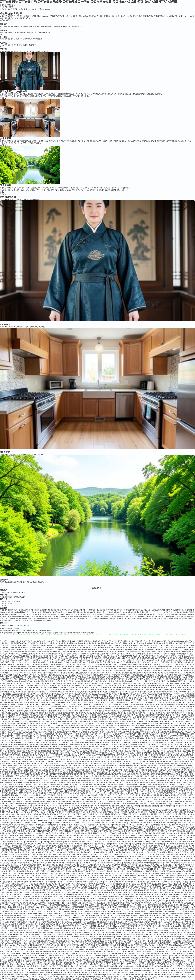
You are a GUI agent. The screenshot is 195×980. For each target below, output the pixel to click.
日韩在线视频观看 (16, 941)
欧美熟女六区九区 (164, 787)
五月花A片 (7, 829)
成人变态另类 (122, 926)
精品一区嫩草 (169, 757)
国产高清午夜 (187, 787)
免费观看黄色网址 (180, 821)
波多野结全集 (109, 694)
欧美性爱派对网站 (37, 935)
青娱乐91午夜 (59, 892)
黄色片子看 (58, 835)
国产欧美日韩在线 (28, 713)
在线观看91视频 (166, 825)
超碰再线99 (127, 865)
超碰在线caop (181, 920)
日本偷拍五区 (183, 859)
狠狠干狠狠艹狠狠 (136, 937)
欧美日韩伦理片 (129, 688)
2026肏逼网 (159, 848)
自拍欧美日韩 (4, 681)
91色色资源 (91, 852)
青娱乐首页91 (110, 873)
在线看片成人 (71, 673)
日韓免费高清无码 (68, 677)
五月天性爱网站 (62, 812)
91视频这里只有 (130, 671)
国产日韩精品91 (104, 753)
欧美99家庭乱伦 (57, 692)
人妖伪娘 (175, 816)
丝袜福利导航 (57, 791)
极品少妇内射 (183, 677)
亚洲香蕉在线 (158, 780)
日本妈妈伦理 (7, 916)
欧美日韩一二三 (35, 650)
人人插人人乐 (38, 894)
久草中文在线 (117, 704)
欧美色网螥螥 (152, 821)
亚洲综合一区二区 (132, 761)
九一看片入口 (11, 977)
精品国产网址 (80, 899)
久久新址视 (178, 878)
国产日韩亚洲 (26, 738)
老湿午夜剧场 (154, 793)
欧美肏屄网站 (31, 700)
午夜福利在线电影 (165, 643)
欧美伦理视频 (120, 766)
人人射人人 (132, 854)
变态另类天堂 (82, 970)
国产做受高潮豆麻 (74, 812)
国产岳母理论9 (107, 837)
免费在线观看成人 (73, 755)
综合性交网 (63, 966)
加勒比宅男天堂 (149, 886)
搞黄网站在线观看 (169, 785)
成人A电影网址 (74, 835)
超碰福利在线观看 (159, 728)
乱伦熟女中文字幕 (155, 666)
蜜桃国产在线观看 (23, 660)
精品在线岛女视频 (184, 831)
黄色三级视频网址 (89, 662)
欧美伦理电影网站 (154, 671)
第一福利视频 (112, 945)
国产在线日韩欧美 (78, 711)
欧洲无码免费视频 (84, 863)
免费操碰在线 (84, 669)
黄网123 (142, 840)
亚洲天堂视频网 (40, 884)
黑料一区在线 (93, 675)
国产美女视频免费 (22, 736)
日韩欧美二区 (17, 766)
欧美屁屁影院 (17, 728)
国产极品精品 (85, 766)
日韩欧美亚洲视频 (163, 685)
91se (172, 958)
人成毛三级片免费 (83, 647)
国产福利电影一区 (101, 643)
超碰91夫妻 (55, 823)
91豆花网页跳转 (99, 878)
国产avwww (43, 867)
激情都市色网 (36, 645)
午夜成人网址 (114, 673)
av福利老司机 (178, 880)
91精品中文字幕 (155, 776)
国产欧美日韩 (53, 776)
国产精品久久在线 (116, 918)
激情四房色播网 (145, 669)
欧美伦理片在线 (27, 747)
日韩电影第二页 (91, 968)
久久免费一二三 (100, 865)
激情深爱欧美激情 (46, 715)
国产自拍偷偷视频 (89, 945)
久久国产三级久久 (125, 871)
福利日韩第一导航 (78, 768)
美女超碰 (24, 825)
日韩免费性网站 (159, 844)
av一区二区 (183, 949)
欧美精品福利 (39, 774)
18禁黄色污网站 (170, 728)
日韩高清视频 (62, 776)
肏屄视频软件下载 (115, 960)
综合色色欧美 (149, 772)
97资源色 (159, 962)
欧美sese (90, 916)
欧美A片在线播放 (123, 890)
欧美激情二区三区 (25, 789)
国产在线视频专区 (44, 751)
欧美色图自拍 (144, 641)
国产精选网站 (178, 757)
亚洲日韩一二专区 (177, 810)
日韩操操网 (64, 859)
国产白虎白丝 (10, 821)
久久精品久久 (37, 734)
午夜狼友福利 (44, 943)
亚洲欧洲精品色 (99, 711)
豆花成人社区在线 (111, 814)
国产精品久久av (155, 770)
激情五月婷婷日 (28, 757)
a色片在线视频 (82, 749)
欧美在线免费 (17, 685)
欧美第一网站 (105, 673)
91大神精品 (77, 816)
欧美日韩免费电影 (189, 719)
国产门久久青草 (152, 732)
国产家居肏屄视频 (108, 717)
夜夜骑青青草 (67, 780)
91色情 (138, 850)
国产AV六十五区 (41, 730)
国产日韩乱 (128, 911)
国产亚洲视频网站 (153, 751)
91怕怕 (152, 842)
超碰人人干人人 (81, 884)
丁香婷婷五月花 (186, 669)
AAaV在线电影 (66, 873)
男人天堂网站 (53, 943)
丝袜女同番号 (80, 641)
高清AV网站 (141, 956)
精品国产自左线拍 (148, 675)
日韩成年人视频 (133, 702)
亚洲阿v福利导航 (104, 966)
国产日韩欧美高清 (59, 738)
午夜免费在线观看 (125, 905)
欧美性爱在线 (147, 810)
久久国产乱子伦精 (27, 886)
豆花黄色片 (30, 924)
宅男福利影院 (51, 675)
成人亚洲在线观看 (33, 745)
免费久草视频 (30, 761)
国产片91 (72, 867)
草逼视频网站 (113, 835)
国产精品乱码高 (126, 757)
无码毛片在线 (98, 742)
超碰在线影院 (131, 945)
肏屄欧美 (67, 878)
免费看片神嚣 (22, 666)
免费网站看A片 (63, 698)
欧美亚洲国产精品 (37, 755)
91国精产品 (165, 958)
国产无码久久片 (91, 774)
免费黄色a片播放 (34, 736)
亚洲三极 (51, 810)
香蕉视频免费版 (115, 764)
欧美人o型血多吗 (103, 726)
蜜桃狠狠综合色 (75, 903)
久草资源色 (4, 962)
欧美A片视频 (182, 977)
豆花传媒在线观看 (77, 810)
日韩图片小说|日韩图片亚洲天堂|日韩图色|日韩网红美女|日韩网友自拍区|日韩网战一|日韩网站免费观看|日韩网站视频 (81, 804)
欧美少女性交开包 (125, 951)
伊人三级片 (98, 854)
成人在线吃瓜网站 (105, 683)
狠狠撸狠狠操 (184, 774)
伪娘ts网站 (179, 852)
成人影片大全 (147, 696)
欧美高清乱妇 (43, 723)
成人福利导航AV (99, 913)
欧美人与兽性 (90, 789)
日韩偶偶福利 (186, 886)
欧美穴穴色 (59, 977)
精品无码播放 (105, 719)
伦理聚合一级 (163, 854)
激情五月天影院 (135, 901)
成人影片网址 (105, 757)
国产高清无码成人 (109, 723)
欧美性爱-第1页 (70, 641)
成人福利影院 (80, 789)
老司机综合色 (7, 869)
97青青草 (160, 821)
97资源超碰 (15, 920)
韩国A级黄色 (123, 816)
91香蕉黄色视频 (112, 643)
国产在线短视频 (12, 677)
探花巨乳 (68, 833)
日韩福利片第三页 (183, 656)
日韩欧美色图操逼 (126, 650)
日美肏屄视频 (42, 814)
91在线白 (86, 875)
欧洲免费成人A (96, 730)
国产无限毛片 (25, 650)
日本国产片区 (20, 960)
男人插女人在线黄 (143, 793)
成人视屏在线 (100, 884)
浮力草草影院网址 (110, 859)
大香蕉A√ (75, 829)
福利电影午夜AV (34, 768)
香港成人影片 (54, 662)
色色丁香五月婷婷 (8, 954)
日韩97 (162, 835)
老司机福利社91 (63, 939)
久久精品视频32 (51, 880)
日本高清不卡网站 (18, 892)
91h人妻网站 (6, 979)
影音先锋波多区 (56, 958)
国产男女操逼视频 (21, 928)
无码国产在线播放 (59, 688)
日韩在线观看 (144, 770)
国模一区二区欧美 (176, 719)
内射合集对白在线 (25, 688)
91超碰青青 (134, 840)
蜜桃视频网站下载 (141, 738)
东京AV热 (119, 865)
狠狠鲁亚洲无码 (178, 673)
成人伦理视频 (22, 745)
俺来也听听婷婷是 (17, 863)
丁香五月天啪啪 (91, 645)
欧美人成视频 (61, 728)
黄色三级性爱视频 (74, 766)
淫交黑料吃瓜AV (143, 778)
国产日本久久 (118, 732)
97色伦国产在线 (97, 793)
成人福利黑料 (50, 821)
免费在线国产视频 (23, 656)
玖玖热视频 (147, 922)
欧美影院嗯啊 (12, 643)
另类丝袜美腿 (146, 833)
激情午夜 (24, 856)
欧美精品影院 (165, 652)
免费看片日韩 (36, 780)
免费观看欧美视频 (163, 745)
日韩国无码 (40, 920)
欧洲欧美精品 (40, 825)
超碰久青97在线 (154, 926)
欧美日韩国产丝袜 (177, 749)
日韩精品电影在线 (76, 723)
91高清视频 (177, 903)
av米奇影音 (142, 814)
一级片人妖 (11, 873)
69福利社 (150, 916)
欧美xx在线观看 (108, 787)
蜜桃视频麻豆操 (52, 698)
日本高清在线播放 (101, 780)
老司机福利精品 (107, 812)
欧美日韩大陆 (43, 656)
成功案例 (28, 9)
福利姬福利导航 (149, 924)
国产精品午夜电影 (87, 671)
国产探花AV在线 (68, 954)
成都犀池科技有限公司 (7, 5)
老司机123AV (140, 816)
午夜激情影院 (154, 755)
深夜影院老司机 (51, 932)
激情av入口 (103, 888)
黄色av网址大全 (139, 698)
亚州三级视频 (13, 935)
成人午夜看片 (144, 713)
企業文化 (16, 9)
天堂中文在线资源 (94, 825)
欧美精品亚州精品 (144, 652)
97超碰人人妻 (142, 962)
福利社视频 (115, 869)
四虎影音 (188, 865)
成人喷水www (86, 848)
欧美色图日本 (59, 964)
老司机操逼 (173, 907)
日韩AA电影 (91, 884)
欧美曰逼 (103, 949)
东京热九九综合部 (156, 837)
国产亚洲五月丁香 (109, 702)
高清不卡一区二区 (124, 734)
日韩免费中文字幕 (28, 728)
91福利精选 (80, 949)
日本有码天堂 (135, 939)
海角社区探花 (76, 888)
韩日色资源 (35, 945)
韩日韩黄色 (69, 850)
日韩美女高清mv (119, 671)
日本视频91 (37, 859)
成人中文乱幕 (152, 662)
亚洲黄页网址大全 (51, 825)
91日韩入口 (61, 884)
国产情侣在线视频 (18, 721)
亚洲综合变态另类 (50, 854)
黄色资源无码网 (168, 780)
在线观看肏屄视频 (11, 913)
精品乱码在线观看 (38, 673)
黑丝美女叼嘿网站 (36, 897)
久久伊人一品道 (181, 823)
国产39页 (109, 899)
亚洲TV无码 (104, 875)
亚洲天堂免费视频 (184, 833)
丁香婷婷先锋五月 (38, 647)
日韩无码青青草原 (43, 962)
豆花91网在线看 (116, 833)
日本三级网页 (43, 776)
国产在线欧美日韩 (132, 745)
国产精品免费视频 (12, 791)
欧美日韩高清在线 (184, 675)
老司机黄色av (80, 911)
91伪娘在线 (142, 916)
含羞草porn (174, 869)
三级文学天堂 (173, 968)
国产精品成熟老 (187, 742)
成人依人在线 (156, 884)
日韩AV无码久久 (100, 747)
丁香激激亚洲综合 (114, 650)
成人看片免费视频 (64, 747)
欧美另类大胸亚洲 (129, 738)
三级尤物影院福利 (40, 757)
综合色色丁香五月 (14, 848)
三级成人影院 (85, 757)
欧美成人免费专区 (146, 911)
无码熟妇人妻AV (174, 932)
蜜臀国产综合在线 (165, 905)
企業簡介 (9, 9)
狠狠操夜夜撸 (132, 643)
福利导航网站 (123, 719)
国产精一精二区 (177, 671)
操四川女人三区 (153, 702)
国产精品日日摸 (118, 970)
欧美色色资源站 (48, 930)
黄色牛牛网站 (159, 645)
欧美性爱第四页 (108, 685)
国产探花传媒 (169, 918)
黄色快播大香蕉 (49, 888)
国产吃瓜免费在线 (64, 759)
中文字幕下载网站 (183, 734)
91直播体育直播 (107, 690)
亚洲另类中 (35, 823)
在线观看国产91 (155, 856)
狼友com (98, 810)
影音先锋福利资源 (47, 848)
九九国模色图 (75, 916)
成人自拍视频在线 (162, 791)
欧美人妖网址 (159, 647)
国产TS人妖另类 (24, 956)
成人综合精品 (111, 776)
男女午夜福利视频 (80, 721)
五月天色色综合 (124, 679)
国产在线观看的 (68, 660)
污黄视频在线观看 (33, 692)
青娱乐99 (113, 947)
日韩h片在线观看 (62, 666)
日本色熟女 (29, 842)
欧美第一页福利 (185, 766)
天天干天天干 (183, 816)
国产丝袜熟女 (99, 892)
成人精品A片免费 (51, 700)
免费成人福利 (135, 909)
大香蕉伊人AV (17, 973)
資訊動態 (35, 9)
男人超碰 (39, 918)
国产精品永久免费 (94, 673)
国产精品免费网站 (88, 709)
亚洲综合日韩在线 (147, 939)
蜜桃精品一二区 (16, 937)
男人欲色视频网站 (123, 711)
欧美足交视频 (64, 897)
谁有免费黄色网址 (78, 681)
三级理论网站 (93, 669)
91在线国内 (75, 861)
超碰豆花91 (39, 951)
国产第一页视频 (155, 742)
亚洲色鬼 (108, 932)
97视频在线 (55, 890)
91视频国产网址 (98, 937)
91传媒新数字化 (110, 880)
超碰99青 (149, 835)
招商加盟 (41, 9)
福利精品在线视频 (8, 690)
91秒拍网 (160, 894)
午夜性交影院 (186, 924)
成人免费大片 (12, 704)
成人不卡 (165, 932)
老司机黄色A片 (167, 966)
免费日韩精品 (52, 730)
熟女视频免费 (91, 861)
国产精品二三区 (25, 645)
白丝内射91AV (80, 909)
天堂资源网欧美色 (138, 871)
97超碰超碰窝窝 (30, 960)
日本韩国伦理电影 (36, 643)
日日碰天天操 (8, 728)
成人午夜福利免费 (98, 755)
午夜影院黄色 (125, 973)
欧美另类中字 (4, 738)
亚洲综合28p (187, 882)
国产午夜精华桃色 (98, 844)
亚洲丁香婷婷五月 (177, 736)
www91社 (100, 859)
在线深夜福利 (135, 770)
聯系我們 (3, 7)
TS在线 (71, 937)
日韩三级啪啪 (39, 835)
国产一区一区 (108, 761)
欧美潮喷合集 (14, 715)
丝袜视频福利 (165, 937)
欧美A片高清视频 (131, 935)
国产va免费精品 (57, 681)
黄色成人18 (143, 821)
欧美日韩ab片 (152, 964)
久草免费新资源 (46, 660)
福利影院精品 (161, 738)
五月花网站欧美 (75, 757)
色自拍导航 (131, 897)
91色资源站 (96, 821)
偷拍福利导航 (22, 704)
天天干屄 (156, 810)
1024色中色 (146, 905)
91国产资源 (45, 865)
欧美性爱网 (155, 861)
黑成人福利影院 (95, 719)
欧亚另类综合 (160, 840)
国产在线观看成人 (31, 772)
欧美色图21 (104, 930)
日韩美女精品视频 (155, 713)
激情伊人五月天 (44, 669)
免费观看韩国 (8, 747)
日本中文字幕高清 (113, 740)
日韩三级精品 (99, 814)
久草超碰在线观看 (82, 683)
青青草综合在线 (96, 690)
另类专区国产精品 (96, 787)
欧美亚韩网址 (137, 683)
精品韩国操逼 (38, 941)
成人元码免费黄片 (46, 791)
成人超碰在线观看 (38, 871)
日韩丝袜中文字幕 (101, 740)
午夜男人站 (128, 827)
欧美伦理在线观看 (40, 766)
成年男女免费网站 (109, 766)
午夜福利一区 (89, 711)
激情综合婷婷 (36, 732)
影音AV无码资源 (127, 954)
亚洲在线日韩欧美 (157, 764)
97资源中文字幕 (173, 774)
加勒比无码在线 (138, 650)
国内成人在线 (34, 901)
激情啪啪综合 (112, 890)
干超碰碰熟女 (171, 704)
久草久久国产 (15, 814)
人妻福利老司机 (86, 903)
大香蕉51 (89, 818)
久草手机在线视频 (121, 873)
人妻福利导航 (123, 692)
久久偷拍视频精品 (75, 854)
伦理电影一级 (43, 778)
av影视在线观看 (89, 780)
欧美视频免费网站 (182, 660)
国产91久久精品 (142, 694)
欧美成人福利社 (83, 675)
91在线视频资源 (133, 823)
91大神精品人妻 (139, 818)
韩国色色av (155, 823)
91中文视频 (39, 882)
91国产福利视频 (86, 867)
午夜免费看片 (59, 734)
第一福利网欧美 (118, 688)
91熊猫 (5, 873)
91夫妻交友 (21, 947)
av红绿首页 (69, 827)
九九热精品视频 (22, 844)
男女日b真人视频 (181, 688)
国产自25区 (55, 897)
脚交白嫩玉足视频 (177, 681)
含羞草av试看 (12, 930)
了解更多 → (4, 98)
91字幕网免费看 (32, 666)
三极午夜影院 (175, 861)
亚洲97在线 (187, 890)
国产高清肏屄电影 (78, 907)
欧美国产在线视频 (133, 713)
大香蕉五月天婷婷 (127, 894)
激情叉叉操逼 (154, 643)
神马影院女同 (28, 821)
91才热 (175, 973)
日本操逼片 (87, 844)
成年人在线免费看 (51, 707)
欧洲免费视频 (128, 660)
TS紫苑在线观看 (38, 816)
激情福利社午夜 (49, 652)
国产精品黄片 (165, 669)
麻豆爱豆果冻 (186, 975)
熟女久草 (117, 924)
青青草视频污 (27, 846)
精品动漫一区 (23, 671)
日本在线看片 (133, 719)
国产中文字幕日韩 (151, 787)
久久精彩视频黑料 (185, 768)
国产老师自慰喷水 (54, 778)
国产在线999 (158, 852)
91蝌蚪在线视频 (30, 683)
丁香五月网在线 (97, 698)
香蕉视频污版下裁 (169, 970)
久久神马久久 (65, 901)
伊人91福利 (149, 852)
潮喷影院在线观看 (47, 677)
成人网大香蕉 (57, 918)
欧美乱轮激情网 (166, 671)
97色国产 (167, 846)
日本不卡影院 (158, 911)
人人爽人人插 (103, 669)
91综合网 (115, 932)
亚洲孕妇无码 (74, 656)
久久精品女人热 (89, 740)
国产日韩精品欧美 (35, 970)
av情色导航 (152, 846)
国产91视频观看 (149, 660)
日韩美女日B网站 (12, 749)
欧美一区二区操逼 (181, 698)
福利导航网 (179, 901)
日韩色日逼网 (122, 814)
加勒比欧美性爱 (111, 654)
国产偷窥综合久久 (133, 658)
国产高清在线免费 (117, 715)
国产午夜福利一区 (75, 658)
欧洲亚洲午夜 (120, 886)
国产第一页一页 (111, 783)
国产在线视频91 (89, 692)
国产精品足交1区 (45, 890)
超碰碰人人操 (86, 888)
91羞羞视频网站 (17, 647)
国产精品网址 (115, 730)
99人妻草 (172, 871)
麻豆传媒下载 (105, 764)
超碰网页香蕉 (98, 685)
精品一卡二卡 (166, 778)
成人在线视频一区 (107, 656)
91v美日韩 (117, 894)
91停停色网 (75, 958)
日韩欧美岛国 (128, 970)
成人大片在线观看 (148, 789)
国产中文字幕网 (163, 723)
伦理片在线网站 (108, 793)
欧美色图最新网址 (148, 829)
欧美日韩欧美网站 (62, 766)
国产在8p (48, 846)
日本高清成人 (59, 789)
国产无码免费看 (49, 789)
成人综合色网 (42, 772)
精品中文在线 (14, 964)
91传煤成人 (141, 835)
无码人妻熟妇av (30, 909)
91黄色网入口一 (142, 854)
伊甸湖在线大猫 (118, 698)
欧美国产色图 (21, 751)
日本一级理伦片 (100, 899)
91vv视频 (95, 846)
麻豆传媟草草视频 (84, 772)
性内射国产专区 (75, 848)
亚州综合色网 (90, 899)
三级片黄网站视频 (28, 766)
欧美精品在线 (6, 698)
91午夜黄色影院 (58, 844)
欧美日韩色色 (110, 823)
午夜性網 (96, 970)
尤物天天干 (133, 932)
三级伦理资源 (120, 677)
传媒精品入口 (123, 652)
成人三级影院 (180, 785)
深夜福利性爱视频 (65, 671)
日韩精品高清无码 (162, 774)
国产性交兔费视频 (17, 757)
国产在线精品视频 (75, 742)
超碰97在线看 (136, 833)
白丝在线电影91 (5, 854)
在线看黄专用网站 (8, 909)
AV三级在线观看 (79, 736)
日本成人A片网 (27, 941)
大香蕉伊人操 (105, 958)
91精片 (165, 911)
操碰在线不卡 (157, 749)
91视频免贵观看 (5, 901)
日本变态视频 (72, 975)
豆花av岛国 (66, 930)
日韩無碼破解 (172, 867)
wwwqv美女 (30, 884)
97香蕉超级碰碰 (150, 726)
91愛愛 (40, 856)
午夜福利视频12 (108, 738)
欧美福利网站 (153, 907)
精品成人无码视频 (176, 742)
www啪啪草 (189, 962)
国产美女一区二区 (187, 778)
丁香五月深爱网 (113, 679)
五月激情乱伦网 (176, 846)
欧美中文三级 (19, 793)
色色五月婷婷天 (94, 939)
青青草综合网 (166, 749)
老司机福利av (106, 810)
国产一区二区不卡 (122, 768)
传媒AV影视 (74, 842)
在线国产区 (65, 848)
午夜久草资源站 (187, 835)
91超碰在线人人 (130, 867)
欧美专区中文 (8, 894)
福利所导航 (87, 846)
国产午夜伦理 (49, 673)
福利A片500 (122, 966)
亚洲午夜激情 (104, 734)
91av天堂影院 (136, 905)
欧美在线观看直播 (37, 749)
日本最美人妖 (171, 717)
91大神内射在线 (88, 723)
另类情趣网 (7, 970)
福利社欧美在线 (100, 783)
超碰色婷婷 (89, 911)
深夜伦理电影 (52, 696)
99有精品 (106, 918)
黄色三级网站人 (121, 736)
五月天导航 (169, 880)
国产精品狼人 (125, 764)
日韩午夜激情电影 (17, 787)
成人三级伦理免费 (53, 671)
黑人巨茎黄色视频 (164, 732)
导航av (187, 829)
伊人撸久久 (34, 905)
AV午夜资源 (60, 818)
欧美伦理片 (173, 831)
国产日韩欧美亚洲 (100, 768)
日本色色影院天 (96, 954)
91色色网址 (136, 869)
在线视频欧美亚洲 (8, 778)
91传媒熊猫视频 (178, 913)
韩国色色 (38, 873)
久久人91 (11, 928)
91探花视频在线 (59, 774)
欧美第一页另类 (107, 704)
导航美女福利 (47, 916)
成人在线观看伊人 (69, 852)
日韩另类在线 (55, 751)
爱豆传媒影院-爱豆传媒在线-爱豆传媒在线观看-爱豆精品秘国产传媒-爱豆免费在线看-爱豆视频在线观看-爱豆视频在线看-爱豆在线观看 (89, 2)
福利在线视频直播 (79, 643)
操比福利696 (111, 949)
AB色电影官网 (80, 977)
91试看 (108, 869)
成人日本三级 (142, 846)
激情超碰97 (55, 856)
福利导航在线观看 (36, 764)
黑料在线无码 (73, 717)
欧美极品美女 (34, 702)
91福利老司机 (136, 844)
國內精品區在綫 (63, 837)
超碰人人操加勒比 (65, 662)
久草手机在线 (55, 901)
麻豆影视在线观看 (81, 764)
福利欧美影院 (174, 740)
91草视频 (144, 850)
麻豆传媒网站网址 (135, 890)
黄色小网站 (132, 875)
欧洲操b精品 (158, 812)
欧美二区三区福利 (185, 740)
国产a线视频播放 (128, 787)
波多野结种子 (122, 713)
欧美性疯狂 (91, 890)
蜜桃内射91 (138, 975)
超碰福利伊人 (179, 650)
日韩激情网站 (96, 656)
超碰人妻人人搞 (80, 924)
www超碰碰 (99, 852)
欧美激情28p (173, 911)
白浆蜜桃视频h (101, 645)
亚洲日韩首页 (122, 835)
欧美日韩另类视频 (137, 704)
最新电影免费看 (41, 793)
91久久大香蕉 (156, 903)
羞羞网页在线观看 (149, 774)
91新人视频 (41, 922)
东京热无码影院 (155, 825)
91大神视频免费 (149, 949)
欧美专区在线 (51, 666)
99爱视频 (156, 835)
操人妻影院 (179, 970)
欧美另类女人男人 (90, 869)
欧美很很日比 (17, 865)
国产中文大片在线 (102, 650)
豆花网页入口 (51, 814)
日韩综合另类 (173, 662)
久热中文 (154, 928)
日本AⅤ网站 (80, 943)
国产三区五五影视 (144, 719)
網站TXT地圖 (14, 625)
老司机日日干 (160, 924)
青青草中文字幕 (64, 709)
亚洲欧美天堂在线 (177, 935)
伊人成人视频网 (23, 882)
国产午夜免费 (116, 954)
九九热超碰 (43, 837)
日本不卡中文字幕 (60, 947)
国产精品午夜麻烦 (187, 818)
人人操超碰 (10, 827)
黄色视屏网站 (58, 973)
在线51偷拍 (120, 859)
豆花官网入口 (31, 878)
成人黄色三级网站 (82, 688)
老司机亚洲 (97, 833)
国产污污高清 (69, 774)
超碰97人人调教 (110, 975)
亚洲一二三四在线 (138, 757)
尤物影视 (102, 873)
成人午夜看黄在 (77, 783)
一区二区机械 (49, 907)
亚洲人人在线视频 (63, 757)
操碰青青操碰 (57, 677)
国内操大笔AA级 (158, 654)
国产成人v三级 (168, 711)
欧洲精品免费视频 (152, 956)
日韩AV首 (83, 918)
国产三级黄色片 (151, 700)
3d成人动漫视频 (187, 702)
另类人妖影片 (64, 778)
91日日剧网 (62, 825)
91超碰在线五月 (161, 949)
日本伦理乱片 (186, 905)
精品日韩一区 (95, 949)
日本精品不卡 (126, 704)
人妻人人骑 (6, 863)
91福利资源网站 (110, 913)
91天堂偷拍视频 (176, 702)
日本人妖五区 (164, 871)
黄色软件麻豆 (181, 704)
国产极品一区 (76, 787)
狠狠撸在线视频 (47, 738)
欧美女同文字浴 (55, 783)
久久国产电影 (12, 745)
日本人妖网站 (155, 669)
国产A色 (136, 954)
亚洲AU (186, 913)
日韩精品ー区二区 (120, 897)
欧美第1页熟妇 (120, 785)
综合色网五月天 (45, 823)
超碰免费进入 (52, 837)
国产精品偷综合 (72, 869)
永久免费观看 (55, 768)
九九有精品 (16, 970)
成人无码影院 (167, 916)
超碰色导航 (41, 833)
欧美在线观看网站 (163, 662)
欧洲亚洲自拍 (73, 707)
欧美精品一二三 (44, 662)
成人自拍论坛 (115, 979)
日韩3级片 (158, 975)
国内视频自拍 (72, 776)
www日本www (119, 867)
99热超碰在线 (91, 924)
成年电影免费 (17, 641)
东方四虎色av (26, 823)
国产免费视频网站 (34, 677)
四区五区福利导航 (131, 930)
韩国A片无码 (8, 852)
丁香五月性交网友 (77, 844)
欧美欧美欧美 (44, 818)
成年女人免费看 (7, 675)
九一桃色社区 (146, 913)
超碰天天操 (88, 833)
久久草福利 (88, 837)
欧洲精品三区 (51, 766)
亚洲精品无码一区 (42, 913)
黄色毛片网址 (170, 688)
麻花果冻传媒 (111, 641)
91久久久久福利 (73, 666)
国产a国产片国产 (15, 764)
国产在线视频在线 (177, 753)
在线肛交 (83, 916)
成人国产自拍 (45, 783)
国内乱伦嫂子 (183, 662)
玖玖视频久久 (48, 918)
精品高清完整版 (175, 766)
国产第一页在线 (169, 696)
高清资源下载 (127, 789)
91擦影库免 (29, 892)
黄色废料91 (82, 842)
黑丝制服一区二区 (138, 791)
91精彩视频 (79, 837)
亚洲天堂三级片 (50, 713)
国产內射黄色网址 (44, 954)
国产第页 (174, 951)
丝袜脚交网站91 (146, 884)
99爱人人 (54, 939)
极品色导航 (158, 932)
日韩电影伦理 (116, 664)
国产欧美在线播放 (86, 696)
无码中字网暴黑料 (30, 730)
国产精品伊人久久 (66, 962)
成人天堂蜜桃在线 (87, 871)
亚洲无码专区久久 (185, 732)
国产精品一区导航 (151, 664)
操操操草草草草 (157, 683)
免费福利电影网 (63, 707)
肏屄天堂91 (142, 964)
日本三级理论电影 (121, 776)
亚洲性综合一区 (142, 747)
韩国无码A (169, 842)
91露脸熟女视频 (157, 922)
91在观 (86, 882)
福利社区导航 (66, 979)
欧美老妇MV (48, 935)
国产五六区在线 (176, 899)
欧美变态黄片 (51, 721)
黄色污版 (50, 947)
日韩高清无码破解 (76, 875)
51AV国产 (31, 880)
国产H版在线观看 (140, 882)
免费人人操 (65, 903)
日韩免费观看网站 (96, 717)
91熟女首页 (167, 886)
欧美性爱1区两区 (27, 742)
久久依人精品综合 (70, 968)
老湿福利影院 (125, 903)
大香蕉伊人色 (184, 856)
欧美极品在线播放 (95, 732)
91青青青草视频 (109, 755)
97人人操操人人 (98, 818)
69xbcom (115, 816)
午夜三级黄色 (118, 789)
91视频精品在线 (135, 709)
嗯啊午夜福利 (54, 669)
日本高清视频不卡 (143, 755)
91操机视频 (22, 829)
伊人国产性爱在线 (156, 888)
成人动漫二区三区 (98, 694)
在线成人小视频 (91, 770)
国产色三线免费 (146, 654)
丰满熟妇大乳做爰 (114, 943)
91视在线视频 (76, 928)
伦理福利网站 (140, 685)
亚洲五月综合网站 (39, 747)
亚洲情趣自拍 (83, 951)
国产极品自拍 (187, 671)
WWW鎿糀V (141, 852)
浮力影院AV (89, 907)
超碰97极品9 (181, 871)
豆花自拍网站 (88, 973)
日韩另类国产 (26, 641)
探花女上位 (120, 949)
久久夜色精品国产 (151, 685)
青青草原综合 (25, 681)
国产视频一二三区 (74, 730)
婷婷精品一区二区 (64, 922)
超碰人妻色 (13, 882)
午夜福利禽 (116, 903)
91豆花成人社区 (145, 823)
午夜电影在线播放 (150, 688)
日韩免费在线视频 (57, 654)
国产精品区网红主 (70, 647)
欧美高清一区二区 (8, 772)
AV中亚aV (185, 941)
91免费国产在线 (169, 772)
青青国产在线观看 (111, 956)
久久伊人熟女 (85, 954)
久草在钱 (172, 954)
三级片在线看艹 (10, 922)
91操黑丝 (29, 859)
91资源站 (85, 939)
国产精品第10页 (97, 660)
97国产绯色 (20, 873)
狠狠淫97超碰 (164, 814)
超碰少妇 (26, 850)
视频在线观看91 (36, 865)
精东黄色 (127, 939)
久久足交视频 (34, 837)
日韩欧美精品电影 (160, 698)
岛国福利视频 (98, 911)
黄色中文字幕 (102, 901)
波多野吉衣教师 (128, 656)
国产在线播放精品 (130, 755)
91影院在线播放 (71, 664)
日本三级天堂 (135, 728)
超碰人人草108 (98, 979)
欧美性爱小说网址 (143, 736)
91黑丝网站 (6, 840)
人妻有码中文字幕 (104, 675)
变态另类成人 (132, 835)
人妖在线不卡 (59, 761)
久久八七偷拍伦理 (25, 816)
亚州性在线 (98, 871)
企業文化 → (4, 192)
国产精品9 (85, 816)
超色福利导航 (60, 721)
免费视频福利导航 (132, 916)
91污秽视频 (53, 861)
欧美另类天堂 (86, 778)
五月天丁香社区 (100, 823)
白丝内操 (129, 920)
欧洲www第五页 (165, 861)
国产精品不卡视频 (6, 641)
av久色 (167, 850)
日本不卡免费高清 (14, 734)
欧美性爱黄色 (149, 863)
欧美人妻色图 (116, 892)
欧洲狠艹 (175, 825)
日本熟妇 (125, 854)
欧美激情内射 (78, 846)
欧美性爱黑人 (139, 688)
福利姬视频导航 (160, 650)
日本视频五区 (182, 873)
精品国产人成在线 (84, 707)
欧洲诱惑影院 (17, 823)
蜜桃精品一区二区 (146, 859)
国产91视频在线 (43, 719)
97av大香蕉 (188, 958)
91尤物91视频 (179, 829)
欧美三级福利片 (9, 679)
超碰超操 (46, 951)
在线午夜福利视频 (142, 666)
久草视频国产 (122, 956)
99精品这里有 (46, 859)
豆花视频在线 (4, 903)
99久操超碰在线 (171, 873)
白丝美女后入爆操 (138, 924)
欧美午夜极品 (158, 711)
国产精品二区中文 (113, 780)
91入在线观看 (189, 954)
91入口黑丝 (182, 909)
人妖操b (146, 825)
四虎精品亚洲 (166, 941)
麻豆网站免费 (145, 709)
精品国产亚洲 (109, 789)
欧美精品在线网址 (137, 645)
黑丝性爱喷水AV (134, 878)
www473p (16, 875)
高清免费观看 (159, 772)
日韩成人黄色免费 (131, 846)
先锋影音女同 (118, 787)
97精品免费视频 (130, 677)
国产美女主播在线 (28, 685)
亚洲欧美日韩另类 (140, 894)
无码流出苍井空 (33, 867)
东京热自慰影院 (157, 730)
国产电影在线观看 (117, 647)
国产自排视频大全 (169, 852)
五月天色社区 (63, 905)
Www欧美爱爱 (29, 873)
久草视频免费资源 (23, 740)
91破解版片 (101, 869)
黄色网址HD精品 (100, 709)
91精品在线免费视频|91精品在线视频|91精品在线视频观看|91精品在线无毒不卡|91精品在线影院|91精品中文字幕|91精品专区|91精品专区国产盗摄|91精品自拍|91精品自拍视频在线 (75, 808)
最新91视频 (174, 956)
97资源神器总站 (42, 869)
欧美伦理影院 (53, 658)
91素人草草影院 (67, 913)
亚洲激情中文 (64, 694)
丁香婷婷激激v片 (109, 736)
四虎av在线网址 (120, 920)
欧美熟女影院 (172, 656)
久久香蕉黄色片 (60, 899)
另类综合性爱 (135, 884)
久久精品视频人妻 (153, 768)
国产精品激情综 (100, 776)
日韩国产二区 (106, 751)
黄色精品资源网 (20, 884)
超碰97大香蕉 (107, 816)
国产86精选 (126, 821)
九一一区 (23, 951)
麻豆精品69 (31, 825)
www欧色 (81, 905)
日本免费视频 (29, 907)
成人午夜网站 (168, 673)
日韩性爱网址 (32, 922)
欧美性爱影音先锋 (112, 905)
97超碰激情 (6, 814)
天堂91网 (139, 810)
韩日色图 (68, 935)
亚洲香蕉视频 (113, 770)
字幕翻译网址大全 (70, 734)
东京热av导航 (152, 894)
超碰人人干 (191, 947)
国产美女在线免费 (95, 700)
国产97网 (66, 835)
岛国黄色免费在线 (83, 975)
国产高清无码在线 (183, 700)
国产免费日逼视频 (126, 977)
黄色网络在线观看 (85, 755)
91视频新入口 (48, 816)
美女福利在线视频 (122, 641)
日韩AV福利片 (128, 882)
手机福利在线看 (97, 666)
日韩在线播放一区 (160, 675)
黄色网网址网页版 (59, 863)
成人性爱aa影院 (83, 700)
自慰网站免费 (139, 812)
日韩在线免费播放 (159, 692)
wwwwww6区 (39, 907)
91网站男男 (148, 871)
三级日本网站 (19, 690)
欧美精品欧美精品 (33, 776)
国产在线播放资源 (74, 713)
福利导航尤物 (172, 734)
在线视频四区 (159, 660)
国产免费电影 (68, 643)
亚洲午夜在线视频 (175, 783)
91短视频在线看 (113, 681)
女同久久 (77, 954)
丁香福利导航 (12, 949)
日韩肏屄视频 (50, 909)
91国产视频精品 (149, 647)
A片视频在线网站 (106, 688)
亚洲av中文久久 (47, 643)
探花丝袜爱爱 (17, 916)
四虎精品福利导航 (158, 892)
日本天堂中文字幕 (131, 962)
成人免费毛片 (187, 751)
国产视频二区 (48, 787)
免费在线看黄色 (13, 688)
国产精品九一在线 (15, 717)
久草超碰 (16, 951)
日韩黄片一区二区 (166, 751)
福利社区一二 (183, 745)
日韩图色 (39, 930)
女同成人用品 (71, 683)
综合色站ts (6, 861)
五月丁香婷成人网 (109, 911)
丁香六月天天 (73, 785)
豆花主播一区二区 (62, 713)
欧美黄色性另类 (108, 666)
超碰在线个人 (75, 878)
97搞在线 (67, 821)
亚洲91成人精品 (112, 709)
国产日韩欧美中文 (22, 726)
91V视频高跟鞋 (22, 880)
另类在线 (140, 918)
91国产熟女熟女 (117, 810)
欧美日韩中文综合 (84, 738)
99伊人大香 (181, 827)
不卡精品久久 (67, 907)
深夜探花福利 (132, 956)
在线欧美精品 (78, 660)
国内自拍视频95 (166, 943)
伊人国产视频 (141, 766)
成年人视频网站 (181, 728)
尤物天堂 (24, 818)
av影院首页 (139, 856)
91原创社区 (143, 943)
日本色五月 (151, 962)
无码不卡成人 (117, 854)
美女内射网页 (53, 723)
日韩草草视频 (49, 835)
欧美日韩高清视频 (179, 647)
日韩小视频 (133, 958)
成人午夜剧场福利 (180, 947)
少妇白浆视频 (104, 960)
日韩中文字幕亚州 (186, 709)
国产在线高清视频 (49, 641)
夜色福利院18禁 (85, 730)
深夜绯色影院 (126, 833)
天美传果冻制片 (46, 844)
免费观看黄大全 (109, 937)
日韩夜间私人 (87, 704)
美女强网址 (126, 884)
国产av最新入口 (170, 840)
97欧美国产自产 (32, 875)
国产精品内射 (82, 856)
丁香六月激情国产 (64, 719)
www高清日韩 (27, 854)
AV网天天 (162, 823)
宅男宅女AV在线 (23, 890)
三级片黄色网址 (113, 692)
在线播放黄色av (132, 736)
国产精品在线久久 (106, 825)
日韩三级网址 (91, 859)
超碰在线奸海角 (15, 886)
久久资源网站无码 (16, 903)
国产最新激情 (186, 730)
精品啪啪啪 (138, 848)
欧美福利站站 (114, 728)
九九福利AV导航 (27, 894)
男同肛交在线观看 (65, 829)
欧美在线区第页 (7, 755)
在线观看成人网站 (28, 916)
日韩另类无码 (73, 772)
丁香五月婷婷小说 (12, 732)
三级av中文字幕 (155, 719)
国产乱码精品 (132, 742)
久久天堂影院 (81, 880)
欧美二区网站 (25, 764)
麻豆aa (13, 968)
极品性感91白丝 (98, 880)
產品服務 (22, 9)
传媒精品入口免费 (129, 810)
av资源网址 (61, 861)
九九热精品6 (146, 865)
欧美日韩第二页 (100, 677)
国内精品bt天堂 (82, 664)
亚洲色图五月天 (71, 679)
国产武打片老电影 (180, 780)
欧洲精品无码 (109, 745)
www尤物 (93, 827)
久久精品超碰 (126, 842)
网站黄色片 (58, 907)
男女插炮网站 (167, 679)
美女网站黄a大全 (177, 755)
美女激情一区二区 (34, 726)
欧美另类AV (34, 956)
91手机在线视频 (13, 939)
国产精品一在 (174, 768)
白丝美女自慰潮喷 (20, 694)
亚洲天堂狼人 (97, 973)
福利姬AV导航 (60, 924)
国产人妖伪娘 (125, 892)
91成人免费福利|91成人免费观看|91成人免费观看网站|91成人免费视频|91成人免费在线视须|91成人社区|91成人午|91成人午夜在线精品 (131, 797)
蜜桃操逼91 (11, 966)
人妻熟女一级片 (40, 880)
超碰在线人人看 (170, 930)
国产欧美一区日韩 (155, 778)
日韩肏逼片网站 (105, 939)
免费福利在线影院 (60, 652)
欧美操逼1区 (8, 951)
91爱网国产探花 (157, 951)
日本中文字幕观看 (181, 764)
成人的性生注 (32, 833)
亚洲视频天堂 (100, 909)
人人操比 (20, 812)
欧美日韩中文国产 (162, 726)
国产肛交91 (114, 941)
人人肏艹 (164, 856)
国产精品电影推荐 (148, 848)
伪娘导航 (146, 937)
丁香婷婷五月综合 (140, 715)
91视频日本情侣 (183, 968)
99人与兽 (67, 892)
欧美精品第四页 (153, 947)
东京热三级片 (107, 791)
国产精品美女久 (124, 673)
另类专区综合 (139, 949)
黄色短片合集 (22, 930)
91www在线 (37, 842)
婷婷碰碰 (180, 875)
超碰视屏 (5, 882)
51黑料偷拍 (158, 935)
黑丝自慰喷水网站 (82, 728)
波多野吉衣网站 (108, 660)
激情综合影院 (125, 979)
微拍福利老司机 (51, 884)
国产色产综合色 (21, 658)
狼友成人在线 (46, 970)
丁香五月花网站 (108, 671)
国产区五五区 (160, 850)
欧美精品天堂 (94, 753)
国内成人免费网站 (136, 734)
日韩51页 (45, 842)
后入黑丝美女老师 (58, 935)
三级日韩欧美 (6, 647)
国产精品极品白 (96, 759)
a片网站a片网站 (131, 793)
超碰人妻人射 (23, 867)
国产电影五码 (130, 886)
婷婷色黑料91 (74, 897)
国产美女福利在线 (75, 685)
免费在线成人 (12, 660)
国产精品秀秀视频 (23, 702)
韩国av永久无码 (137, 842)
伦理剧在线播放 (63, 658)
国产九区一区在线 (39, 821)
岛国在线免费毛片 (177, 770)
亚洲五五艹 (24, 970)
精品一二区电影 (25, 939)
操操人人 (179, 882)
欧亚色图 (137, 861)
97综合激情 (118, 829)
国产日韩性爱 (150, 677)
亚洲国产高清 (11, 726)
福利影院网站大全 (84, 717)
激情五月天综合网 (55, 913)
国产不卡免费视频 (132, 785)
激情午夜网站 (77, 962)
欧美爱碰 (174, 859)
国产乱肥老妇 (66, 704)
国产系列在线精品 (53, 793)
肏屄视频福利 (60, 909)
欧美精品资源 (89, 768)
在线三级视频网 (39, 717)
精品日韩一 (122, 837)
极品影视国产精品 (154, 943)
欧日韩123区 (121, 945)
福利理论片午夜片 (29, 696)
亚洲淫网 (83, 861)
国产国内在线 (132, 717)
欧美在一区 (23, 899)
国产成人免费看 (58, 643)
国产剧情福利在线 (59, 664)
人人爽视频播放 (29, 707)
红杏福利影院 (177, 761)
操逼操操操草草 (114, 774)
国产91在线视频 (98, 947)
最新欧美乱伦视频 (163, 721)
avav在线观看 (184, 850)
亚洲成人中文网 (33, 831)
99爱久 (115, 837)
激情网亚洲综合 (70, 726)
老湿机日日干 (143, 721)
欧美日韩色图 (132, 926)
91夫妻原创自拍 (23, 677)
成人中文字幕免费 (71, 732)
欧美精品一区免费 (147, 780)
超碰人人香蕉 (151, 882)
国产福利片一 (118, 660)
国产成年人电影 (119, 685)
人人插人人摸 (137, 977)
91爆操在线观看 (63, 690)
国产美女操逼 (106, 715)
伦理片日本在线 (41, 698)
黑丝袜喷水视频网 (97, 831)
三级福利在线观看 (69, 761)
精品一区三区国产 (51, 747)
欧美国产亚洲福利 (85, 897)
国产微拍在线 (117, 884)
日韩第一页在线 (166, 681)
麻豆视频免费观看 (6, 818)
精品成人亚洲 (72, 890)
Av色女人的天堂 (142, 723)
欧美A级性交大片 (44, 875)
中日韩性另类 (86, 920)
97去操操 (190, 928)
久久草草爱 (120, 880)
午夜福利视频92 (35, 660)
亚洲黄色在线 (98, 907)
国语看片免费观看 (56, 780)
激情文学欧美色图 (85, 666)
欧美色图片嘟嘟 (169, 764)
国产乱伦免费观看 (74, 696)
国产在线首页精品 (121, 717)
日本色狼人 (120, 922)
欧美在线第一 (161, 688)
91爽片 (8, 905)
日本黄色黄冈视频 (68, 926)
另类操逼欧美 (81, 650)
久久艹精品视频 (125, 740)
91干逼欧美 (171, 882)
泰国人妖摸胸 (165, 747)
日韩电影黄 (53, 842)
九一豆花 (122, 831)
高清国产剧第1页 (71, 650)
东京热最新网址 (119, 852)
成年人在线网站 (74, 690)
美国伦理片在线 (56, 736)
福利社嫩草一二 (22, 831)
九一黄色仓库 (34, 890)
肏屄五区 (72, 837)
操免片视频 (130, 913)
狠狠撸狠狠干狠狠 (148, 711)
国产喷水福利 (32, 814)
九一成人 (107, 947)
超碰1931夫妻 (179, 958)
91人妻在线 (177, 924)
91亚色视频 (157, 859)
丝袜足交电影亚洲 (97, 962)
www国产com (189, 960)
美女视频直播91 (21, 833)
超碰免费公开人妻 (19, 774)
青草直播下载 (86, 658)
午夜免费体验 (168, 821)
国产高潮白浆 (173, 791)
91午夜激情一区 (185, 641)
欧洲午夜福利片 (109, 962)
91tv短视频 (75, 892)
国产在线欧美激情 (46, 650)
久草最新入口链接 (46, 732)
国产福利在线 (72, 856)
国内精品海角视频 (13, 816)
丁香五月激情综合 (129, 751)
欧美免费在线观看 (111, 711)
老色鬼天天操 (137, 696)
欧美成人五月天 (64, 793)
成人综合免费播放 (178, 812)
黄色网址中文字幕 (140, 732)
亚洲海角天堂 (130, 825)
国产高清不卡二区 (30, 793)
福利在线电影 (36, 654)
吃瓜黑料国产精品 (45, 681)
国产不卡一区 (97, 696)
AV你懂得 (76, 918)
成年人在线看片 (92, 749)
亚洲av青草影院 (54, 956)
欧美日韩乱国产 (115, 757)
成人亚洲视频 (179, 696)
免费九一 (82, 892)
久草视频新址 (182, 791)
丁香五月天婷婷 (122, 669)
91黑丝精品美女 (32, 829)
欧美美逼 (83, 814)
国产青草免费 (80, 761)
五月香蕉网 (37, 968)
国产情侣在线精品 (91, 641)
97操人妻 (23, 861)
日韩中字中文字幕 (71, 863)
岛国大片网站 (102, 641)
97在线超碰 (66, 958)
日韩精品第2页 (39, 761)
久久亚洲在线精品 (107, 700)
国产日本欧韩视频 (14, 878)
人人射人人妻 (41, 909)
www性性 (158, 890)
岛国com (156, 871)
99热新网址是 (70, 909)
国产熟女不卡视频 (91, 726)
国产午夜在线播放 (166, 761)
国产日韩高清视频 (146, 692)
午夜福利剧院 (18, 846)
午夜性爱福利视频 (121, 702)
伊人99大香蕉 (85, 812)
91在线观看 (76, 935)
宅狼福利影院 (183, 707)
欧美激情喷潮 (77, 745)
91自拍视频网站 (157, 679)
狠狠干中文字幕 (45, 945)
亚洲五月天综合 (58, 645)
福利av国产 (27, 863)
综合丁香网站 (123, 643)
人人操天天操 (169, 897)
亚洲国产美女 (84, 751)
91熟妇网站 (74, 930)
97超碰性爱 (111, 856)
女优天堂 (58, 871)
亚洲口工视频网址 (23, 897)
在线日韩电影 (34, 770)
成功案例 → (4, 145)
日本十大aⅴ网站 (108, 848)
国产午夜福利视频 (11, 700)
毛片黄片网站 (20, 761)
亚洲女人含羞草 (29, 966)
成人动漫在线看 (89, 677)
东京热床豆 (134, 821)
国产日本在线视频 (101, 692)
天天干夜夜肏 (145, 869)
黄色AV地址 (159, 878)
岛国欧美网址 (37, 664)
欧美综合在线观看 (126, 726)
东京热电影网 (142, 768)
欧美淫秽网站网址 (45, 745)
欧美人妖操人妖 (122, 850)
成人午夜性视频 (146, 764)
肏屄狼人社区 (95, 863)
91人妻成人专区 (147, 973)
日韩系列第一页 (70, 688)
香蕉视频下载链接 (104, 647)
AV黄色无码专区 (128, 861)
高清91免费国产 (23, 768)
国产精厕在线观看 (56, 711)
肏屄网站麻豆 (139, 863)
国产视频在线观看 (143, 742)
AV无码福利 (142, 930)
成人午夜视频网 (95, 757)
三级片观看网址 (181, 654)
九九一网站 (74, 941)
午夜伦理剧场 (186, 926)
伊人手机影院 (38, 888)
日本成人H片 (8, 846)
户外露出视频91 (8, 842)
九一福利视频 (119, 848)
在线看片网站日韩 (188, 715)
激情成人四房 (176, 730)
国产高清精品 (67, 711)
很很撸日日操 (129, 698)
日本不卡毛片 (11, 736)
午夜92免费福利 (176, 713)
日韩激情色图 (83, 829)
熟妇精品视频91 (173, 854)
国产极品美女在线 (124, 728)
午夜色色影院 (53, 905)
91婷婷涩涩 (161, 945)
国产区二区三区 (5, 669)
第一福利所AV (60, 882)
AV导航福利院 (129, 880)
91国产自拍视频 (20, 772)
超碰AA (78, 886)
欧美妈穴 (60, 842)
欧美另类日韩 (34, 669)
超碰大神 (111, 930)
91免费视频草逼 (119, 700)
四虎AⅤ (171, 947)
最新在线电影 (11, 658)
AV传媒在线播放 (93, 964)
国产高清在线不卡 (15, 713)
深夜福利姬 (160, 930)
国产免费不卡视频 (61, 755)
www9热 (13, 812)
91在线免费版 (44, 831)
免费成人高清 (8, 730)
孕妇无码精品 (75, 751)
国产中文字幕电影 (53, 709)
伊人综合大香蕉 (186, 932)
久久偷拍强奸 (42, 671)
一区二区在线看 (14, 673)
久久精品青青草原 (11, 890)
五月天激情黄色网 (181, 844)
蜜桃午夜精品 (41, 878)
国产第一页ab (181, 840)
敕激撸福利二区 (86, 694)
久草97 (78, 867)
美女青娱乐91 (176, 905)
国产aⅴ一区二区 (120, 662)
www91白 (109, 884)
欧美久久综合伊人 (75, 823)
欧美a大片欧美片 (141, 751)
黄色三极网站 (185, 664)
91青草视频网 (31, 947)
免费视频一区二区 (58, 753)
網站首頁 (3, 9)
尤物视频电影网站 (15, 738)
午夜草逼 (37, 812)
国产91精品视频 (54, 702)
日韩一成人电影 (86, 715)
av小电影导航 (186, 884)
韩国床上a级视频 (62, 854)
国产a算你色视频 (135, 907)
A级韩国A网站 (15, 861)
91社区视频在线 (62, 730)
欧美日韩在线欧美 (50, 728)
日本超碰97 (67, 928)
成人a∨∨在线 (182, 911)
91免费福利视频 (172, 675)
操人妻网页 (72, 840)
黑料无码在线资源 (22, 783)
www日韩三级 (13, 837)
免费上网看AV (81, 865)
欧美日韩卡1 (157, 958)
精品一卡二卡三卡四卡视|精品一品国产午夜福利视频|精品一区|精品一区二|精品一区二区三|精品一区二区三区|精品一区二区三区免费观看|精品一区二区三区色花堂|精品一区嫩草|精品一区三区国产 (123, 795)
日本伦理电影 (70, 721)
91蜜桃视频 (26, 865)
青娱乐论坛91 (121, 975)
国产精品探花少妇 (166, 926)
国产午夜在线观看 (25, 785)
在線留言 (10, 7)
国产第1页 (21, 949)
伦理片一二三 (156, 920)
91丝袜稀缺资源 (128, 829)
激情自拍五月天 (52, 757)
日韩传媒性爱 (31, 918)
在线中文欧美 (174, 747)
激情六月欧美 (76, 671)
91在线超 (84, 886)
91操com (135, 964)
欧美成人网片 (101, 856)
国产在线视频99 (73, 698)
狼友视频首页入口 (42, 960)
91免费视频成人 (150, 791)
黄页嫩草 (53, 812)
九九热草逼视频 (138, 827)
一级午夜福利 (40, 700)
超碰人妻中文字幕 (125, 869)
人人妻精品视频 (15, 645)
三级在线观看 (46, 911)
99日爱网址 (135, 941)
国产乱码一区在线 (188, 899)
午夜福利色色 (53, 656)
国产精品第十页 (44, 850)
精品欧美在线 (110, 677)
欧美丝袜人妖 (35, 840)
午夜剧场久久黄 (48, 964)
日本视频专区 (140, 966)
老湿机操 (37, 886)
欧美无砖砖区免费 (60, 975)
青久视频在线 (91, 654)
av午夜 (105, 835)
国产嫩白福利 (67, 715)
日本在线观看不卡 (149, 704)
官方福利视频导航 (49, 749)
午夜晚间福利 (92, 785)
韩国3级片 (50, 926)
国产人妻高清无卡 (11, 723)
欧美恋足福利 (8, 875)
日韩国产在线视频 (185, 854)
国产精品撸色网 (159, 918)
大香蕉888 (99, 924)
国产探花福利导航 (41, 899)
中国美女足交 (67, 681)
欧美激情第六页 (10, 783)
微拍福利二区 (154, 658)
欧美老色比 (100, 968)
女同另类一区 (80, 726)
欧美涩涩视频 (32, 856)
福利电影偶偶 (166, 859)
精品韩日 (151, 850)
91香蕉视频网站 (166, 666)
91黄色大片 (14, 905)
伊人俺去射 (152, 945)
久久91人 (120, 947)
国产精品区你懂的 (142, 945)
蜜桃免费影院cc (20, 679)
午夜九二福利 (107, 977)
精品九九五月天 (61, 675)
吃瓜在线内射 (12, 751)
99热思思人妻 (91, 842)
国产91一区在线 (36, 738)
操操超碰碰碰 (189, 694)
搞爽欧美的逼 (68, 645)
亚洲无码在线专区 (69, 764)
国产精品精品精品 (157, 673)
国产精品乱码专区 (124, 941)
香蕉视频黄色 (50, 878)
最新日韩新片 (112, 669)
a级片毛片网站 (105, 916)
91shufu (37, 861)
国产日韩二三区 (54, 694)
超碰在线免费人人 (169, 865)
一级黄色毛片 (23, 791)
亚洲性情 (59, 960)
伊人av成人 (177, 926)
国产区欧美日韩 (45, 768)
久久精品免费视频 (179, 690)
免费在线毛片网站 (28, 675)
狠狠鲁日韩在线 (166, 833)
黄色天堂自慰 (6, 787)
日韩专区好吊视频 (128, 960)
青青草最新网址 (71, 728)
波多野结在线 (53, 719)
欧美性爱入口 (4, 880)
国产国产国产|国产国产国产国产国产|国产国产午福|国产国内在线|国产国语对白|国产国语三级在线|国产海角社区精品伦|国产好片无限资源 (80, 806)
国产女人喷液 (167, 730)
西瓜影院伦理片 (117, 683)
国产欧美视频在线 (23, 643)
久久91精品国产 (67, 791)
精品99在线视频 (89, 810)
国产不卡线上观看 (36, 740)
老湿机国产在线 (37, 863)
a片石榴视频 (70, 924)
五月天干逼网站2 (127, 928)
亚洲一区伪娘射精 (144, 837)
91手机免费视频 (188, 878)
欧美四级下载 (137, 789)
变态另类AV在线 (20, 859)
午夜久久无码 (84, 958)
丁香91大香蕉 (170, 844)
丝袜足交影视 (160, 880)
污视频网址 (34, 850)
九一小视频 (165, 827)
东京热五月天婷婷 (20, 918)
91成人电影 (58, 888)
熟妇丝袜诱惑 (25, 848)
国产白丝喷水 (120, 747)
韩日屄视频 (38, 916)
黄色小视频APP (126, 964)
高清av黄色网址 (184, 747)
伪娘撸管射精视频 (107, 821)
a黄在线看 (169, 924)
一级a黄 (146, 856)
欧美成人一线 (87, 937)
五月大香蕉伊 (114, 831)
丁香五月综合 (140, 772)
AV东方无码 (43, 810)
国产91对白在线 (184, 685)
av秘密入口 (89, 932)
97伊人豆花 (90, 814)
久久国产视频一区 (118, 772)
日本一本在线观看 (143, 690)
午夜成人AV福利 (98, 867)
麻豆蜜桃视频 (96, 715)
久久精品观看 (96, 897)
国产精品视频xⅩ (87, 913)
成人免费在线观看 (40, 690)
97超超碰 (172, 939)
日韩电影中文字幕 (139, 970)
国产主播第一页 (9, 694)
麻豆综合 (186, 846)
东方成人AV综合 (15, 945)
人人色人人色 (11, 888)
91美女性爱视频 (12, 719)
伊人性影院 (26, 840)
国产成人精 (7, 932)
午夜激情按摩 (109, 852)
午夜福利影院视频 (112, 645)
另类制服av (57, 903)
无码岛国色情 (101, 850)
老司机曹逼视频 (40, 924)
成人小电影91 (113, 875)
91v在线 (14, 829)
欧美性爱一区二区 (8, 793)
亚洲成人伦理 (188, 852)
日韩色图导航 (170, 835)
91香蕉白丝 (149, 966)
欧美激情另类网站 (147, 844)
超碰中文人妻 (91, 850)
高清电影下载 (64, 702)
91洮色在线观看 (149, 757)
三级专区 (67, 810)
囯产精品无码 (109, 662)
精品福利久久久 (170, 692)
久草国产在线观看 (24, 935)
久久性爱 (106, 907)
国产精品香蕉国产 (79, 770)
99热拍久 (191, 816)
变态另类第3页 (140, 677)
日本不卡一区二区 (68, 736)
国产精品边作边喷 (167, 776)
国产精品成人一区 (70, 789)
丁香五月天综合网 (145, 954)
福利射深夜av (164, 863)
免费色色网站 (43, 956)
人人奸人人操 (133, 783)
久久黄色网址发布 (117, 696)
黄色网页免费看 (181, 930)
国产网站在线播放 (46, 688)
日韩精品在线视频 (20, 778)
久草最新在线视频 (111, 713)
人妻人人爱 (77, 913)
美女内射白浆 (34, 943)
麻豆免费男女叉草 (63, 875)
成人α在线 (32, 958)
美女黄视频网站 (130, 685)
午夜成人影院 (188, 749)
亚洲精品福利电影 (85, 793)
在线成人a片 (167, 812)
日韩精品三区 (23, 979)
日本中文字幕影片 (170, 875)
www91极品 (20, 888)
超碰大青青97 (114, 871)
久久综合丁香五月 (118, 846)
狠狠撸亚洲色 (179, 683)
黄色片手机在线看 (67, 770)
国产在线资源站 (177, 751)
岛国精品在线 (106, 696)
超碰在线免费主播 (105, 970)
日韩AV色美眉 (150, 840)
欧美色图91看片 (131, 831)
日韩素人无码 (156, 833)
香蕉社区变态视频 (156, 690)
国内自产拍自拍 (173, 726)
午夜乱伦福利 (34, 681)
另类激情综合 (129, 700)
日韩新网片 (59, 878)
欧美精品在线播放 (61, 749)
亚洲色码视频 (147, 683)
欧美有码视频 (23, 715)
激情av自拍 (129, 818)
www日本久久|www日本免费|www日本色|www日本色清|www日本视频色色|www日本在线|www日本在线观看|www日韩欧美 (56, 802)
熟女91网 (127, 840)
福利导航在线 (101, 785)
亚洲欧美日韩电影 (15, 742)
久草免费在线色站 (55, 894)
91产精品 (14, 956)
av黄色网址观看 (124, 753)
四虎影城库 (47, 897)
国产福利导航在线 (13, 899)
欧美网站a (77, 827)
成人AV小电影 (34, 973)
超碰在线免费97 (70, 949)
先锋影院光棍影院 (73, 831)
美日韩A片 (26, 962)
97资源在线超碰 (108, 861)
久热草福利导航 (146, 903)
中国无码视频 (12, 702)
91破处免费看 (91, 918)
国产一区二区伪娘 (161, 734)
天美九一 (8, 865)
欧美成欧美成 (27, 755)
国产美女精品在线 (96, 707)
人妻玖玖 (23, 875)
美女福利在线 (34, 656)
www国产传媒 (129, 949)
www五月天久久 (135, 973)
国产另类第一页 (108, 894)
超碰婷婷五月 (61, 679)
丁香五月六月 (174, 721)
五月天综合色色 (18, 730)
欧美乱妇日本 (90, 761)
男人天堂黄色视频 (104, 749)
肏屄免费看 (12, 844)
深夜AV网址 (28, 968)
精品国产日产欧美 (8, 850)
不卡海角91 (114, 907)
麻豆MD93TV (157, 899)
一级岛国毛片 (97, 704)
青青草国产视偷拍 (76, 704)
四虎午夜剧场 (125, 909)
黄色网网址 (79, 926)
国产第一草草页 (190, 666)
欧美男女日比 (86, 759)
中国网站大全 (126, 749)
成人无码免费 (125, 943)
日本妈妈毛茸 (81, 890)
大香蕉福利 (116, 973)
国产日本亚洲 (111, 768)
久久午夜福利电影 (31, 679)
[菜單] (0, 12)
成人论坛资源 (160, 842)
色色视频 (17, 825)
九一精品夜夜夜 (82, 964)
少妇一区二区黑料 (93, 664)
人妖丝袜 (110, 842)
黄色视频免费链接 (62, 937)
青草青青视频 (153, 641)
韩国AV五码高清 (164, 907)
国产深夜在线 (166, 713)
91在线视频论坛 (103, 728)
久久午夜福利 (71, 652)
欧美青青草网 (188, 875)
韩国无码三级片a (157, 816)
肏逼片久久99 (149, 818)
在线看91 (68, 818)
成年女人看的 (14, 789)
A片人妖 (78, 939)
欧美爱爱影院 (146, 681)
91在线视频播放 (18, 759)
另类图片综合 (21, 977)
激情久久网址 (128, 696)
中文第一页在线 (85, 690)
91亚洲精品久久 (132, 814)
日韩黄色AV (71, 943)
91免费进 (25, 973)
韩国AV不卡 (61, 869)
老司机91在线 (179, 892)
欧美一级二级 (149, 812)
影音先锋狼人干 (77, 945)
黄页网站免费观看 (138, 664)
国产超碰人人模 (69, 654)
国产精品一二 (42, 709)
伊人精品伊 (49, 903)
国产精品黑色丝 (66, 783)
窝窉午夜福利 (164, 709)
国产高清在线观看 (74, 694)
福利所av (32, 882)
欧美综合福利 (93, 647)
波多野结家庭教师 (46, 645)
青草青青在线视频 (119, 690)
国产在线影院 (11, 662)
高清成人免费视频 (50, 685)
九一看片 (165, 939)
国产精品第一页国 (30, 759)
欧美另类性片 (98, 671)
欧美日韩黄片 (33, 709)
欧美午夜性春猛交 (76, 747)
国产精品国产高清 (109, 707)
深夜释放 (62, 886)
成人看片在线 (74, 793)
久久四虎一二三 (177, 890)
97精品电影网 (126, 844)
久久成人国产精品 (62, 717)
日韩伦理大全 (85, 787)
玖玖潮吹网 (167, 816)
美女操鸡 (122, 916)
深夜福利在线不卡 (88, 745)
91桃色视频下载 (72, 675)
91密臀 (2, 821)
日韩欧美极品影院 (172, 677)
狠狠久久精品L (155, 937)
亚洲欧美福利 (93, 728)
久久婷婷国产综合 (68, 911)
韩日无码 (83, 922)
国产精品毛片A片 (108, 829)
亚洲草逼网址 (155, 831)
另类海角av (120, 818)
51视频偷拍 (31, 930)
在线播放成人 (137, 780)
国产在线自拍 (146, 673)
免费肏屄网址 (42, 666)
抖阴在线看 (79, 882)
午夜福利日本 (147, 977)
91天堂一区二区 (78, 740)
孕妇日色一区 (165, 742)
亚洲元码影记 (111, 865)
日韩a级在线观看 (8, 975)
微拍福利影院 (149, 698)
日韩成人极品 (167, 753)
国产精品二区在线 (86, 713)
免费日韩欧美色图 (82, 652)
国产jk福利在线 (44, 704)
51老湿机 (13, 880)
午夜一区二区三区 (59, 732)
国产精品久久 (27, 871)
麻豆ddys (187, 892)
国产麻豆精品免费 (131, 747)
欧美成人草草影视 (80, 850)
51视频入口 (94, 935)
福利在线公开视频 (59, 650)
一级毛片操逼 (98, 791)
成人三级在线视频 (71, 738)
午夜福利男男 (15, 650)
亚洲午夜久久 (71, 884)
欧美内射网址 (17, 755)
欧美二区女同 (179, 772)
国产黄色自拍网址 (143, 831)
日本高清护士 (12, 768)
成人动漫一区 (152, 707)
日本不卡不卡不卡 (39, 892)
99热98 (17, 954)
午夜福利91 (50, 892)
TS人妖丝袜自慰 (53, 966)
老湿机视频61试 (97, 835)
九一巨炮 (3, 827)
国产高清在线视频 (135, 711)
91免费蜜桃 (154, 869)
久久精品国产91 (181, 738)
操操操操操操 (157, 753)
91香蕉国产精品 (16, 780)
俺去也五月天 (109, 867)
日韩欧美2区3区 (183, 789)
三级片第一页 (98, 723)
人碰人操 (35, 810)
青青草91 (10, 918)
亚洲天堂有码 (40, 903)
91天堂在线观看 (63, 772)
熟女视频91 (131, 966)
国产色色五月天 (82, 825)
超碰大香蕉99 (62, 932)
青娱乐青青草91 (87, 894)
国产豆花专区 (118, 738)
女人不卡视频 (114, 753)
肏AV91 (127, 922)
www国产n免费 (115, 928)
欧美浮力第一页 (157, 865)
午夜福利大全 (98, 702)
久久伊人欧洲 (137, 928)
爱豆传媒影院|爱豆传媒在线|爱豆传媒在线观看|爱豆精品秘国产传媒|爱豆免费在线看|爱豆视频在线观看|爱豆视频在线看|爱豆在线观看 (44, 633)
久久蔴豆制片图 (90, 943)
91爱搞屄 (188, 922)
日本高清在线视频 (163, 766)
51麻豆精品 (158, 966)
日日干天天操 (106, 730)
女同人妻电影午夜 (34, 791)
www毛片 (173, 827)
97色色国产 (48, 920)
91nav (115, 888)
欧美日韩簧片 (140, 867)
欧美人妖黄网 (120, 962)
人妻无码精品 (102, 652)
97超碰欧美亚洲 (128, 863)
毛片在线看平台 (57, 660)
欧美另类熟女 (185, 658)
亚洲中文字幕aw (90, 905)
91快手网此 (90, 892)
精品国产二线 (76, 715)
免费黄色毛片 (120, 755)
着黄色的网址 (186, 761)
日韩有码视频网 (24, 905)
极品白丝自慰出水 (135, 681)
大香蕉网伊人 (187, 945)
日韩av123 (4, 930)
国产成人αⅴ (145, 888)
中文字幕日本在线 (109, 742)
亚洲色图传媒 (171, 823)
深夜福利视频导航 (122, 654)
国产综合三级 (120, 930)
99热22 (87, 949)
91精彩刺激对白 (77, 662)
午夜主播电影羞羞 (136, 673)
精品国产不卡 (47, 764)
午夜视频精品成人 (20, 776)
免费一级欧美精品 (96, 658)
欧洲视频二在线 (173, 707)
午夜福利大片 (79, 692)
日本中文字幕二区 (178, 666)
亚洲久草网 (47, 941)
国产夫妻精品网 (32, 658)
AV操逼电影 (174, 964)
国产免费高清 (68, 740)
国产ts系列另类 (183, 964)
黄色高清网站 (187, 755)
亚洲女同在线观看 (85, 698)
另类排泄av (11, 960)
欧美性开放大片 (185, 723)
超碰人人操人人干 (88, 823)
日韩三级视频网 (49, 882)
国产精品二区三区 (17, 696)
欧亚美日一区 (18, 926)
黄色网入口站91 (168, 922)
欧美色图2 (151, 875)
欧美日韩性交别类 (22, 662)
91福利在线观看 (87, 928)
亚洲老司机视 (71, 825)
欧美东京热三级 (108, 698)
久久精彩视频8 (29, 787)
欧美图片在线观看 (134, 669)
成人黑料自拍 (90, 736)
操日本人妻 (120, 827)
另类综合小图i (116, 844)
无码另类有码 (113, 721)
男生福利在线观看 (6, 652)
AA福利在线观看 (89, 926)
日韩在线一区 (168, 647)
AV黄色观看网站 (147, 753)
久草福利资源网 (69, 973)
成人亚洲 (99, 861)
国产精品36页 (60, 827)
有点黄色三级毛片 (93, 721)
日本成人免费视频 (175, 715)
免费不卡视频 (172, 700)
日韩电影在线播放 (103, 774)
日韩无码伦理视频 (87, 685)
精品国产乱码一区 (96, 738)
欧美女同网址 (116, 759)
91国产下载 (6, 812)
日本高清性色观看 (81, 673)
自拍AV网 (146, 842)
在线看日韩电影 (189, 736)
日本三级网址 (8, 664)
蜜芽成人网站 (42, 829)
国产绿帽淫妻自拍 (187, 652)
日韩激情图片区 (57, 764)
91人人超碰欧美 (77, 979)
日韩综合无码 (27, 647)
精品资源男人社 (142, 707)
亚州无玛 (30, 861)
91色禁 (175, 909)
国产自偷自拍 (188, 901)
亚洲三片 (50, 899)
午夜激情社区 (175, 937)
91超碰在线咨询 (59, 949)
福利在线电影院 (117, 791)
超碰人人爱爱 (167, 909)
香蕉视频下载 (88, 979)
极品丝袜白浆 (186, 903)
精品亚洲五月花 (131, 666)
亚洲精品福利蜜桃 (99, 713)
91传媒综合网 (169, 878)
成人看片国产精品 (94, 764)
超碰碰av (104, 890)
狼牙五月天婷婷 (179, 922)
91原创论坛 (6, 968)
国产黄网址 (19, 821)
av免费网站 (90, 865)
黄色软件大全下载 (12, 709)
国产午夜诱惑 (145, 776)
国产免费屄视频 (78, 791)
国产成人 (178, 975)
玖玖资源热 (188, 970)
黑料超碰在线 (6, 707)
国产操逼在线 (45, 840)
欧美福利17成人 (133, 721)
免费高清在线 (30, 774)
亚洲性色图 (59, 865)
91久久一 (81, 869)
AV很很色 (101, 975)
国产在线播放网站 (33, 704)
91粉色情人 (167, 951)
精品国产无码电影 (121, 742)
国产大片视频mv (146, 679)
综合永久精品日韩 (95, 751)
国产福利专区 (60, 641)
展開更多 (3, 623)
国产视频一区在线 (39, 742)
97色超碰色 (63, 856)
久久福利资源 (52, 869)
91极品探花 (166, 899)
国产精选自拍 (152, 721)
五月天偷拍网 (24, 901)
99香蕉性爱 (89, 977)
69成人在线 (24, 954)
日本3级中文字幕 (11, 897)
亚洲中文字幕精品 (42, 683)
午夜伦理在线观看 (17, 698)
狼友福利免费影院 (121, 658)
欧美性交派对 (34, 926)
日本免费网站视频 (87, 742)
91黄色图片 (119, 937)
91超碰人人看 (59, 810)
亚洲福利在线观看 (66, 768)
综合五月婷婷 (62, 683)
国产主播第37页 (107, 778)
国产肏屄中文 (81, 840)
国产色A (46, 894)
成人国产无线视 (135, 764)
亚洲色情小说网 (174, 848)
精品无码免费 (84, 719)
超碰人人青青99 (85, 831)
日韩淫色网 (136, 911)
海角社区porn (40, 827)
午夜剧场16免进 (96, 812)
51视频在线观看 (24, 837)
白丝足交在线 (74, 901)
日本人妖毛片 (83, 966)
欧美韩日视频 (127, 647)
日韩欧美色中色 (7, 766)
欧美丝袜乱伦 (164, 783)
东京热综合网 (108, 924)
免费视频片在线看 (165, 755)
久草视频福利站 (46, 654)
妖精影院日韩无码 (139, 656)
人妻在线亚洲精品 (25, 964)
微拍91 (97, 890)
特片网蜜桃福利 (64, 669)
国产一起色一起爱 (75, 702)
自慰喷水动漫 (22, 723)
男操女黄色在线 (174, 709)
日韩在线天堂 (115, 675)
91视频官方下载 (180, 645)
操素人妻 (11, 907)
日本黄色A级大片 (19, 911)
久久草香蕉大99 (34, 818)
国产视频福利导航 (154, 873)
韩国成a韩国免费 (119, 825)
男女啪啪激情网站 (31, 721)
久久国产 (166, 837)
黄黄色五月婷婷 (184, 721)
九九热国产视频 (15, 856)
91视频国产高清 (138, 647)
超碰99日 (24, 814)
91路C (166, 848)
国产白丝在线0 (171, 759)
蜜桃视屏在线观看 (112, 951)
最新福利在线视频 (143, 643)
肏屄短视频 (50, 975)
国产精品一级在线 (117, 751)
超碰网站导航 (33, 671)
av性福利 (33, 920)
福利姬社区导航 (161, 901)
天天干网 (57, 873)
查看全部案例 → (97, 588)
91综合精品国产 (7, 685)
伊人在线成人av (92, 922)
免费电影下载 (39, 685)
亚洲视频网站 (72, 749)
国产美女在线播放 (134, 776)
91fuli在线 (178, 945)
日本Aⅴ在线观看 (55, 979)
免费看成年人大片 (17, 707)
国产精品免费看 (49, 647)
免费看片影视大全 (120, 793)
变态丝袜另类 (50, 833)
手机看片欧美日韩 (18, 652)
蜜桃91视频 (93, 975)
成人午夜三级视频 (30, 869)
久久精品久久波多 (11, 943)
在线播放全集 (161, 759)
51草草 (68, 861)
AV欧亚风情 (175, 888)
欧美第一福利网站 (46, 753)
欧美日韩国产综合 (155, 941)
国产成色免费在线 (28, 903)
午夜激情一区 (24, 920)
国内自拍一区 (111, 747)
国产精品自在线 (96, 778)
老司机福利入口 (112, 901)
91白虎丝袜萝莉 (174, 928)
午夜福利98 (29, 888)
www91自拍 (17, 818)
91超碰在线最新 (156, 913)
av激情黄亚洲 (93, 966)
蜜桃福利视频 (185, 861)
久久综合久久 (90, 840)
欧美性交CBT (150, 867)
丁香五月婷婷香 (151, 766)
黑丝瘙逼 (143, 878)
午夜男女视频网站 (124, 770)
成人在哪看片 (20, 909)
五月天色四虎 (87, 660)
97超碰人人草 (30, 911)
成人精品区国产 (162, 707)
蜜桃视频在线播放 (86, 878)
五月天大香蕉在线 (39, 846)
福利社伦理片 (90, 776)
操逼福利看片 (17, 675)
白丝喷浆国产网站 (150, 759)
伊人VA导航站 (66, 871)
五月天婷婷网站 (175, 669)
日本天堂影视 (155, 740)
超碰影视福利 (29, 835)
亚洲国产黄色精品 (62, 867)
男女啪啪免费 (104, 721)
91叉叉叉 (54, 970)
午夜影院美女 (105, 863)
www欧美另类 (111, 850)
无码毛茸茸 (102, 935)
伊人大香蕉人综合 (81, 960)
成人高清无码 (174, 685)
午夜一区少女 (92, 856)
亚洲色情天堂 (156, 681)
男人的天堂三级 (48, 664)
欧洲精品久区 (26, 945)
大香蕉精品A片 (67, 894)
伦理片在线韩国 (135, 730)
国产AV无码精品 (161, 717)
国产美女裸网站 (41, 759)
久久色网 (52, 831)
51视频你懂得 (190, 939)
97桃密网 (34, 962)
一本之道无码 (113, 734)
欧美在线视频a (176, 778)
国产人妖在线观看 (108, 732)
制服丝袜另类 (138, 920)
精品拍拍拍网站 (5, 650)
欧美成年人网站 (134, 641)
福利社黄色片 (155, 761)
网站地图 (91, 633)
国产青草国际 (4, 645)
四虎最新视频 (189, 650)
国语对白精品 (99, 886)
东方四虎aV (111, 935)
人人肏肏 (44, 937)
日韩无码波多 (43, 905)
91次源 (101, 882)
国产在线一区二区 (109, 658)
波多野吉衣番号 (39, 713)
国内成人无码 (171, 698)
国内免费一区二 (165, 770)
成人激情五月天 (40, 707)
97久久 (108, 909)
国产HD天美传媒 (99, 932)
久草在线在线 (99, 736)
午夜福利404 (64, 823)
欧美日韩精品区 (164, 768)
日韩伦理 (89, 880)
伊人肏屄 (108, 840)
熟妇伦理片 (46, 939)
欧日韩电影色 (4, 715)
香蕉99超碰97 (180, 962)
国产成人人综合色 (71, 753)
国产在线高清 (127, 791)
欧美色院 (147, 960)
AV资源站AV (148, 897)
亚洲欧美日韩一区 (134, 692)
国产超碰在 (97, 928)
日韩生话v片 (167, 888)
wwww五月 (31, 827)
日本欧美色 (147, 827)
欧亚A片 (141, 958)
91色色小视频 (50, 827)
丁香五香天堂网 (124, 901)
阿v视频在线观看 (102, 943)
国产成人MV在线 (32, 778)
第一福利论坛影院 (161, 867)
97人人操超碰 (146, 901)
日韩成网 (150, 935)
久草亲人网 (15, 901)
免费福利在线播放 (169, 654)
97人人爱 (105, 871)
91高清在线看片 (125, 675)
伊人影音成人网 (118, 840)
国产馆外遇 (50, 852)
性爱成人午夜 (175, 850)
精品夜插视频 (66, 787)
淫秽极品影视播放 (24, 749)
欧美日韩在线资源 (119, 761)
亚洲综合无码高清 (83, 753)
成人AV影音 (94, 873)
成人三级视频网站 (154, 694)
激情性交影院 (189, 679)
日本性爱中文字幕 (96, 816)
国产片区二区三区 (96, 766)
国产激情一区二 (45, 736)
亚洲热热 (185, 814)
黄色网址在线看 (96, 772)
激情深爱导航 (190, 647)
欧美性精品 (58, 930)
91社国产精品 (181, 894)
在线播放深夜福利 (144, 783)
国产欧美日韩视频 (88, 783)
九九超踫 (182, 825)
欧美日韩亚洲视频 (25, 673)
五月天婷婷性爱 (175, 658)
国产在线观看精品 (179, 776)
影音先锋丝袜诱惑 (157, 960)
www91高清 (56, 859)
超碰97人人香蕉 (162, 664)
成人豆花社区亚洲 (57, 968)
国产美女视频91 (13, 671)
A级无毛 (59, 814)
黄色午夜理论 (101, 905)
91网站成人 (81, 968)
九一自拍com (144, 941)
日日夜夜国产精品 (175, 814)
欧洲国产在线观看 (171, 789)
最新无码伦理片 (86, 835)
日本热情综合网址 (70, 865)
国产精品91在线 (89, 681)
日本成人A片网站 (110, 818)
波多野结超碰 (150, 656)
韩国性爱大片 (180, 939)
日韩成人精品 (4, 713)
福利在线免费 (38, 787)
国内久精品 (166, 935)
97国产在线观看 (21, 692)
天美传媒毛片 (174, 837)
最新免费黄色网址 (131, 778)
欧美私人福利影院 (182, 717)
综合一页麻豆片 (23, 943)
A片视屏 (99, 918)
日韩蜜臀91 (29, 932)
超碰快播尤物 (7, 823)
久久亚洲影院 (48, 774)
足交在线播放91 (112, 652)
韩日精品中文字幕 (69, 692)
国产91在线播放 (161, 882)
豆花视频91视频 (5, 956)
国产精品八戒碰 (7, 911)
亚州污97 (67, 844)
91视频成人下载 (13, 711)
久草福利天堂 (107, 854)
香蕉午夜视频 (60, 833)
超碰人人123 (177, 842)
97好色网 (178, 835)
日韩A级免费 (101, 827)
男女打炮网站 (26, 780)
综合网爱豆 (154, 905)
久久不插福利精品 (86, 901)
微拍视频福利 (134, 968)
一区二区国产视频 (21, 827)
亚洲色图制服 (17, 871)
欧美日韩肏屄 (81, 776)
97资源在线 (51, 867)
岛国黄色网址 (39, 652)
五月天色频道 (75, 922)
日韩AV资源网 (35, 937)
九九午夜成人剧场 (73, 947)
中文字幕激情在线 (48, 734)
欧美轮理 (52, 818)
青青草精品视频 (124, 681)
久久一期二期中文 (173, 949)
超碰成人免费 (10, 884)
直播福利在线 (17, 747)
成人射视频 (114, 958)
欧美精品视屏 (23, 709)
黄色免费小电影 (61, 831)
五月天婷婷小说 (58, 920)
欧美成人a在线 (179, 897)
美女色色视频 (111, 827)
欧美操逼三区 (152, 723)
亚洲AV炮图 (163, 947)
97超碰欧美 (138, 829)
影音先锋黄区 (47, 863)
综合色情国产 (123, 888)
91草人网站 (60, 821)
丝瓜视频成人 (57, 787)
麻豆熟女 (72, 859)
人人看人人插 (36, 785)
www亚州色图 (176, 941)
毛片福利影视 (79, 677)
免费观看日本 (179, 918)
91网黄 (90, 970)
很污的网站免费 (67, 745)
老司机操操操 (93, 652)
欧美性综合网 (45, 780)
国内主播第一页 (7, 774)
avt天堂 (67, 842)
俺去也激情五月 (130, 852)
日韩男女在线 (55, 962)
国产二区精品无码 (154, 747)
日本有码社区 (151, 930)
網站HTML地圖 (24, 625)
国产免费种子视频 (123, 709)
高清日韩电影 (143, 745)
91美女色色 (131, 856)
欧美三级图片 (163, 641)
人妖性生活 (79, 973)
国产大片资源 (99, 745)
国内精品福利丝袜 (130, 694)
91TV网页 (63, 890)
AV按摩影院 (171, 901)
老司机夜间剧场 (44, 901)
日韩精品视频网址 (20, 975)
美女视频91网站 (26, 810)
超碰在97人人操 (185, 937)
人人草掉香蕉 (148, 749)
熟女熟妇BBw (176, 818)
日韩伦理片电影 (57, 745)
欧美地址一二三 (125, 774)
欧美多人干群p (37, 964)
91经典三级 (30, 977)
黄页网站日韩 (118, 899)
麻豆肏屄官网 (73, 700)
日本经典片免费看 (64, 656)
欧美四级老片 (124, 730)
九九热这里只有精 (78, 833)
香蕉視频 (8, 892)
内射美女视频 (29, 652)
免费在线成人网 (55, 951)
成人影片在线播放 (144, 761)
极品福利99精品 (179, 711)
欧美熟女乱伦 (36, 688)
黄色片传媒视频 (148, 975)
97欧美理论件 (123, 875)
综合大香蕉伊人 (140, 880)
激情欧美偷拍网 (16, 840)
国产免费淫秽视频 (130, 766)
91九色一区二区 (67, 951)
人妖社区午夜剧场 (86, 947)
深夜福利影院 (45, 785)
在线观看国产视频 (140, 700)
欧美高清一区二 (65, 751)
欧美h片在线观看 (83, 732)
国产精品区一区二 (46, 726)
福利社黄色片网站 (161, 656)
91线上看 (184, 863)
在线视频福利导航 (70, 964)
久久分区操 (139, 886)
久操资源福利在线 (77, 956)
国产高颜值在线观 (163, 715)
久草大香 (188, 897)
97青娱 (106, 831)
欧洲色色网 (12, 924)
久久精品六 (160, 846)
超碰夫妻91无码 (176, 643)
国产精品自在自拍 (54, 770)
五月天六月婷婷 (161, 704)
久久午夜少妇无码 (94, 688)
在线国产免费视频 (119, 666)
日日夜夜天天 (141, 717)
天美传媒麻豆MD (141, 947)
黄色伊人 (98, 829)
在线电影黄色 (45, 886)
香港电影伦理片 (169, 645)
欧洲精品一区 (89, 791)
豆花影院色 (98, 977)
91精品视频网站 (132, 837)
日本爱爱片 (26, 937)
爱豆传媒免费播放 (136, 922)
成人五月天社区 (167, 884)
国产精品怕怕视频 (34, 928)
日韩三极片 (157, 939)
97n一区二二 (105, 833)
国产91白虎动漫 (56, 911)
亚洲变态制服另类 (41, 966)
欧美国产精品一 (114, 726)
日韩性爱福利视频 (80, 774)
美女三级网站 (44, 770)
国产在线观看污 (94, 683)
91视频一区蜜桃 (157, 970)
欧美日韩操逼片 (164, 956)
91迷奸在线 (16, 810)
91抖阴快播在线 (36, 939)
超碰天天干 (116, 964)
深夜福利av (22, 913)
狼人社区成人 (189, 711)
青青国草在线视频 (9, 692)
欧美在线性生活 (125, 924)
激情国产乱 (119, 911)
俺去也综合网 (85, 935)
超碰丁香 (131, 816)
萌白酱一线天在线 (137, 749)
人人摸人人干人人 (134, 888)
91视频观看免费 (128, 715)
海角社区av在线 (129, 812)
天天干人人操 (153, 854)
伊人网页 (137, 859)
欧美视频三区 (132, 707)
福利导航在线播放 (37, 789)
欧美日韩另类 (75, 719)
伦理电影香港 (9, 776)
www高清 (31, 899)
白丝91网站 (30, 951)
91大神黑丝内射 (127, 664)
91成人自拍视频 (52, 690)
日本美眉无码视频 (182, 759)
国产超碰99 (10, 859)
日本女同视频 (166, 890)
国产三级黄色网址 (23, 770)
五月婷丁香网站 (130, 772)
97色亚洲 (26, 926)
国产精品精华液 (138, 660)
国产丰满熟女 (35, 753)
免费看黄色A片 (62, 696)
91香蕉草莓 (88, 956)
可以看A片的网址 (85, 656)
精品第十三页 (100, 840)
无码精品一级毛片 (6, 683)
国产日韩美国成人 (76, 709)
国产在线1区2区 (134, 679)
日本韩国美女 (99, 789)
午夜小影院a (182, 867)
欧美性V (9, 926)
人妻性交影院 (65, 916)
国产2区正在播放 (55, 704)
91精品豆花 (67, 888)
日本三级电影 (53, 683)
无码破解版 (130, 975)
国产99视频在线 (15, 681)
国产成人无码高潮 (37, 641)
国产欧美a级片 (156, 652)
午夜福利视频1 (62, 880)
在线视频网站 (90, 643)
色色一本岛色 (56, 941)
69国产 (134, 951)
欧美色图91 (117, 842)
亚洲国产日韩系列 (122, 878)
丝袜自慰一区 (118, 812)
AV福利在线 (117, 821)
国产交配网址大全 (52, 742)
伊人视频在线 (182, 916)
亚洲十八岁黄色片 (171, 977)
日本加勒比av (94, 875)
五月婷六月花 (101, 842)
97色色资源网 (49, 871)
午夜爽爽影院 (81, 679)
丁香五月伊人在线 (149, 734)
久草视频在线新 (131, 662)
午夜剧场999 (33, 954)
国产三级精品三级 (125, 645)
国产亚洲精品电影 (30, 698)
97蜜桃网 (107, 979)
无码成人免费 (155, 783)
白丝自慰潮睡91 (56, 945)
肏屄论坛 (189, 894)
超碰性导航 (62, 943)
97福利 (174, 916)
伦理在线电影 (43, 694)
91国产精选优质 (22, 922)
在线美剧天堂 (4, 717)
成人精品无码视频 (9, 761)
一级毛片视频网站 (126, 780)
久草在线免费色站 (105, 964)
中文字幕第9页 (25, 753)
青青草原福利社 (123, 907)
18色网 (125, 899)
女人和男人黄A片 (59, 726)
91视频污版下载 (43, 658)
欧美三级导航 (20, 835)
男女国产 (109, 846)
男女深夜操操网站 (88, 747)
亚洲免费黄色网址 (168, 975)
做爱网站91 (11, 835)
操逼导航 (148, 816)
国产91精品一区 (129, 732)
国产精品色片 (160, 757)
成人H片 (37, 844)
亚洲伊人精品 (99, 761)
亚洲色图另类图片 (117, 939)
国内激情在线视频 (28, 717)
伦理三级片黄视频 (18, 683)
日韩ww (97, 916)
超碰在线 (19, 962)
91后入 (75, 951)
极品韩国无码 (66, 941)
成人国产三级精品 (174, 664)
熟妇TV (107, 968)
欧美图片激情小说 (75, 778)
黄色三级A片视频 (32, 751)
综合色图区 (11, 833)
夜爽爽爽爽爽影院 (176, 787)
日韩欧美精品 (57, 715)
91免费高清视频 (162, 700)
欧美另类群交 (80, 932)
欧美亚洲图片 (22, 719)
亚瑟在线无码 (64, 785)
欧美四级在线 (144, 658)
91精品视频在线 (52, 759)
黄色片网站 (159, 875)
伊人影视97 (118, 861)
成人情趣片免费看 (146, 728)
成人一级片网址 (18, 664)
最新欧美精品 (183, 726)
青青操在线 (148, 958)
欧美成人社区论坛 (158, 977)
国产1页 (190, 916)
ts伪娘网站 (47, 856)
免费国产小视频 (159, 789)
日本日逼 (76, 814)
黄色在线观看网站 (39, 932)
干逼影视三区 (43, 702)
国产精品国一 (132, 723)
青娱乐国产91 (67, 814)
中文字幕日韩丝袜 (87, 702)
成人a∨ (83, 818)
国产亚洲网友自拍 (6, 721)
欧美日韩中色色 (173, 856)
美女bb (163, 873)
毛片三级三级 (34, 711)
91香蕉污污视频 (187, 783)
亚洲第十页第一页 (188, 643)
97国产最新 (25, 852)
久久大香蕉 (41, 975)
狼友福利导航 (4, 941)
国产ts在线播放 (189, 681)
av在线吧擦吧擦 (136, 675)
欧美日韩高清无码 (79, 645)
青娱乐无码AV (167, 973)
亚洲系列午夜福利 (47, 928)
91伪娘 (174, 833)
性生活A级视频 (163, 928)
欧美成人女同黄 (101, 945)
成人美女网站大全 (11, 656)
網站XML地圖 (5, 625)
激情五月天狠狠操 (158, 696)
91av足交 (86, 873)
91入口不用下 (67, 918)
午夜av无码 (57, 848)
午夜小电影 (58, 816)
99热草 (148, 970)
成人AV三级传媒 (189, 935)
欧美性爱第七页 (93, 960)
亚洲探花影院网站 (18, 932)
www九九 (172, 894)
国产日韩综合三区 (41, 977)
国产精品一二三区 (45, 692)
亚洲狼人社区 (28, 812)
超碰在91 (107, 892)
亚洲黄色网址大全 (108, 897)
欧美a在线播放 (128, 683)
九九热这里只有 (165, 810)
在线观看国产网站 (127, 759)
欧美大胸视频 (49, 761)
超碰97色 (91, 829)
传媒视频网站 (45, 812)
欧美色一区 (165, 920)
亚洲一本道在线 (53, 829)
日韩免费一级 (54, 785)
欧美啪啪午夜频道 (48, 873)
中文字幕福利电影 (102, 770)
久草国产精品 (82, 785)
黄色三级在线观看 (165, 702)
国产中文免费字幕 (78, 780)
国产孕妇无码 (17, 654)
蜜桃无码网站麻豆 (121, 823)
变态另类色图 (170, 945)
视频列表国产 (157, 909)
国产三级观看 (154, 736)
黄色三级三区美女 (170, 660)
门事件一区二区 (29, 690)
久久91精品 (168, 960)
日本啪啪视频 (35, 848)
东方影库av (170, 829)
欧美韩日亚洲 (176, 886)
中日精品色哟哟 (63, 970)
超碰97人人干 (164, 831)
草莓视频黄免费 (84, 930)
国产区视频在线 (63, 742)
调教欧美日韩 (165, 740)
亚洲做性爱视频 (7, 759)
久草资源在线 (150, 880)
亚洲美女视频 (91, 650)
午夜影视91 (19, 966)
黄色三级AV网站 (146, 730)
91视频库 (77, 920)
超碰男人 (145, 907)
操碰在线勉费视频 (106, 664)
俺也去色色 (92, 951)
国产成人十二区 (73, 966)
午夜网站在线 (170, 650)
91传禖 (48, 958)
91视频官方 (76, 818)
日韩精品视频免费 (121, 707)
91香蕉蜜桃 (85, 827)
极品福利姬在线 (164, 658)
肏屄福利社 (51, 937)
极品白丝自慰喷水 (137, 774)
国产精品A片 (107, 973)
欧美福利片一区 (49, 755)
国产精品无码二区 (34, 715)
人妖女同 (107, 844)
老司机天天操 (132, 768)
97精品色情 (131, 850)
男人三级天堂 (59, 740)
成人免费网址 (114, 719)
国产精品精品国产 (69, 960)
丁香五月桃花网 (5, 696)
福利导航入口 (124, 932)
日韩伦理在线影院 (82, 734)
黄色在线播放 (39, 728)
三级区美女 (158, 886)
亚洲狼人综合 (156, 827)
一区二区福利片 (94, 734)
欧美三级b (50, 973)
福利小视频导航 (81, 852)
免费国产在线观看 (138, 726)
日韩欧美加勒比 (140, 787)
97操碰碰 (183, 928)
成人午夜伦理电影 (40, 675)
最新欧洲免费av (107, 772)
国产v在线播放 (106, 759)
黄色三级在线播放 (80, 654)
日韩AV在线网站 (17, 869)
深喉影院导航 (171, 738)
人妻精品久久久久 (62, 685)
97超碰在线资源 (65, 956)
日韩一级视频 (157, 954)
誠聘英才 (48, 9)
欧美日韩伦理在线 (187, 713)
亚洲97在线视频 (130, 947)
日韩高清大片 (100, 662)
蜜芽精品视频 (76, 871)
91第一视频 (158, 916)
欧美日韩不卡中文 (165, 736)
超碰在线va (20, 968)
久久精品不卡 (74, 669)
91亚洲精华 (149, 932)
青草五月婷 (143, 899)
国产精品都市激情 (101, 679)
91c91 (153, 901)
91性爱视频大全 (8, 825)
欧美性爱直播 (147, 892)
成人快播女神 (70, 886)
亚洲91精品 (72, 880)
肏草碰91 (137, 913)
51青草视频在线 (96, 920)
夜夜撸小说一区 (176, 652)
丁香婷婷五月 (59, 647)
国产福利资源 (101, 951)
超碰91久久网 (93, 882)
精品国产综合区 (151, 715)
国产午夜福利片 (76, 759)
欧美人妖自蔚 (13, 770)
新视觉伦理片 (25, 669)
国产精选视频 (42, 679)
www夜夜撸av (46, 968)
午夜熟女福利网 (167, 903)
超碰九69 (133, 979)
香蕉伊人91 (49, 949)
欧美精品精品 (150, 717)
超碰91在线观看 (100, 926)
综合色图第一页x (178, 960)
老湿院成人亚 (155, 709)
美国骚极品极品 (34, 979)
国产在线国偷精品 (142, 671)
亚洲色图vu (167, 818)
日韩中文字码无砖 (178, 694)
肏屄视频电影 (167, 913)
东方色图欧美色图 (33, 723)
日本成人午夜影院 (121, 723)
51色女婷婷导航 (81, 859)
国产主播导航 (15, 669)
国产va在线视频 (32, 719)
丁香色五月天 (22, 700)
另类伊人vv (147, 920)
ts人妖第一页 (12, 947)
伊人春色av (34, 852)
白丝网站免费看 (119, 694)
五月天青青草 (139, 960)
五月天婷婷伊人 (52, 772)
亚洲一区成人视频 (26, 734)
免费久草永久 (165, 719)
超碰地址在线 (70, 899)
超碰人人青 (141, 932)
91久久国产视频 (33, 662)
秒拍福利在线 (152, 745)
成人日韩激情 (152, 738)
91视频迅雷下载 (167, 690)
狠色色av (31, 844)
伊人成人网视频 (110, 878)
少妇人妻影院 (72, 905)
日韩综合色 (158, 818)
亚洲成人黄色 (183, 869)
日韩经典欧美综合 (101, 681)
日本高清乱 (19, 850)
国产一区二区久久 (153, 814)
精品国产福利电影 (60, 673)
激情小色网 (189, 825)
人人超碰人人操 (162, 968)
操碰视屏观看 (111, 785)
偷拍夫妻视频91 (136, 892)
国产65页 (151, 979)
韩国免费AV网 (68, 846)
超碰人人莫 (59, 852)
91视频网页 (179, 954)
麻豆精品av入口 (45, 711)
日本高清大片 (135, 740)
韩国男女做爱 (124, 968)
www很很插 (147, 928)
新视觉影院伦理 (133, 652)
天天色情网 (56, 916)
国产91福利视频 (50, 717)
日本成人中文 (185, 888)
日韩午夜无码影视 (119, 778)
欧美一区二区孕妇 (14, 753)
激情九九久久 (50, 924)
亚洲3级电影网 (107, 903)
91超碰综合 (54, 886)
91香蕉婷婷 (77, 894)
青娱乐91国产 (69, 920)
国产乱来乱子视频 (144, 785)
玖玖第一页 (51, 977)
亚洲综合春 (78, 937)
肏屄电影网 (182, 973)
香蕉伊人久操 (97, 894)
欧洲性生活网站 (124, 958)
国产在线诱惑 (180, 692)
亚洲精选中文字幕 (169, 962)
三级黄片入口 (118, 656)
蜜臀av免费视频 (149, 645)
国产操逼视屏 (148, 918)
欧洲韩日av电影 (69, 977)
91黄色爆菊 (17, 852)
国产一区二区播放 (122, 783)
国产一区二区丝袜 (168, 683)
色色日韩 (43, 926)
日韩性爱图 (139, 825)
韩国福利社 (177, 884)
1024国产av (44, 861)
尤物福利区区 (174, 745)
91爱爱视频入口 (116, 749)
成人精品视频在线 (11, 740)
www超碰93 (115, 968)
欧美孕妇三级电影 (42, 696)
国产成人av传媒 (185, 837)
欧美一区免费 (42, 721)
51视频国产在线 (177, 943)
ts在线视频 (114, 966)
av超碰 (156, 863)
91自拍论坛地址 (149, 650)
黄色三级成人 (122, 721)
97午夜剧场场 (40, 958)
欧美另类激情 (90, 679)
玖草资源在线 (142, 873)
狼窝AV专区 (129, 859)
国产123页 (3, 949)
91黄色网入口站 (76, 821)
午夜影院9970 (146, 861)
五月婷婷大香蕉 (174, 863)
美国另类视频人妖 (33, 694)
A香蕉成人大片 (188, 943)
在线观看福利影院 (34, 783)
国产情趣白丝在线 (6, 654)
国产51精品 (139, 897)
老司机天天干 (133, 873)
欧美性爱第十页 (160, 677)
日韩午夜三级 (143, 702)
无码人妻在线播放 (120, 745)
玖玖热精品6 (40, 949)
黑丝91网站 (8, 973)
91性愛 (110, 888)
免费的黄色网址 (160, 829)
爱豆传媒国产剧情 (156, 785)
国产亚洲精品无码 (135, 654)
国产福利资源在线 (174, 641)
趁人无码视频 (12, 666)
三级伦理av (114, 916)
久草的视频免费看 (131, 690)
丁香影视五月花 (142, 662)
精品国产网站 (51, 679)
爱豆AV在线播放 (121, 856)
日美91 (23, 878)
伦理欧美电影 (26, 654)
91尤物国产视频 (164, 869)
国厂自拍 (91, 886)
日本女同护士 (28, 664)
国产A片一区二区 (174, 723)
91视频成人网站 (62, 700)
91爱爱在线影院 (67, 816)
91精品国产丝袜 (94, 958)
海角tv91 (153, 968)
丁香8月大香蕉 (137, 865)
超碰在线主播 (174, 732)
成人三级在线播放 (64, 723)
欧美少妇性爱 (14, 785)
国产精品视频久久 (25, 732)
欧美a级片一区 (133, 899)
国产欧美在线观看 (48, 740)
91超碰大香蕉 (115, 909)
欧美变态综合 (111, 922)
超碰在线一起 (169, 892)
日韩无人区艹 (87, 821)
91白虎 (107, 941)
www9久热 (53, 850)
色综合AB (15, 979)
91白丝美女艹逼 (145, 740)
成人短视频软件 (139, 759)
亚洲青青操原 (95, 930)
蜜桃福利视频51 (24, 711)
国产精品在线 (11, 958)
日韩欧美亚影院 (62, 840)
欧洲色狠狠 (13, 867)
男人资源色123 (183, 907)
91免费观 (165, 954)
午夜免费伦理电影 (178, 679)
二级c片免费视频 (136, 753)
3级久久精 (12, 962)
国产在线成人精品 (166, 694)
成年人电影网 (101, 654)
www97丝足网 (187, 842)
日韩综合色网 (11, 831)
